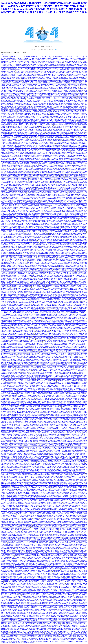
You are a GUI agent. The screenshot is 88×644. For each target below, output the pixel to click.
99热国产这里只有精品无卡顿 (33, 502)
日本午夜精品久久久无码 (15, 515)
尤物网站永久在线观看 (77, 437)
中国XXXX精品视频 (71, 583)
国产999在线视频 (24, 596)
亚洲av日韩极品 (29, 202)
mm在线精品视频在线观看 (71, 243)
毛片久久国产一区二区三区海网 (43, 129)
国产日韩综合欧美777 (46, 627)
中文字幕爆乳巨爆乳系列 (56, 77)
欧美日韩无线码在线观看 (17, 498)
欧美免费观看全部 (32, 630)
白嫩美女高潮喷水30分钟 (71, 621)
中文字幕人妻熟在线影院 (44, 241)
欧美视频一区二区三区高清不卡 (27, 511)
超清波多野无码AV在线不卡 (12, 66)
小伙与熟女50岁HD (51, 268)
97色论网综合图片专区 (17, 641)
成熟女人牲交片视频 (69, 523)
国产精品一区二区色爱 (23, 152)
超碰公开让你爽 (37, 601)
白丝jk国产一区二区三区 (24, 326)
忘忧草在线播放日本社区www (12, 290)
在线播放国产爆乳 (74, 291)
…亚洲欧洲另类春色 (31, 462)
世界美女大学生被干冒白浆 (11, 621)
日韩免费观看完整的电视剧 (47, 518)
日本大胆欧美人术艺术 (56, 423)
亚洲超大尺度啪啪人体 (60, 550)
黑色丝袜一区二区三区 (29, 410)
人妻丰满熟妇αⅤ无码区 (70, 531)
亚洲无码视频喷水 (15, 643)
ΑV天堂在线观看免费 (35, 501)
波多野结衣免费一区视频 (79, 58)
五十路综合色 (45, 259)
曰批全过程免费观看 (66, 268)
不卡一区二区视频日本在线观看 (31, 592)
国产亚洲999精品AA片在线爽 (75, 259)
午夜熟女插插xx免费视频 (80, 447)
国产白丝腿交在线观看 (37, 411)
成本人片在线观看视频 (54, 235)
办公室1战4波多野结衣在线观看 (59, 528)
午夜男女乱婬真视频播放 (31, 226)
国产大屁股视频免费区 (66, 598)
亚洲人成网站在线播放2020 (36, 238)
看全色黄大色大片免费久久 (25, 161)
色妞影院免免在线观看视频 (31, 384)
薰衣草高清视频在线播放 (58, 408)
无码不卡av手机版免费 (26, 162)
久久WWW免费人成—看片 (64, 262)
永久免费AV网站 (46, 602)
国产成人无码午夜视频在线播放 (10, 272)
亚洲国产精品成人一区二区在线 (61, 369)
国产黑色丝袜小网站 (71, 110)
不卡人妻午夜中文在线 (26, 631)
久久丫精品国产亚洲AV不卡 (20, 533)
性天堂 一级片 (82, 174)
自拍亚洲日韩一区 (79, 442)
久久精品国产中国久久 (20, 387)
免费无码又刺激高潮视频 (51, 147)
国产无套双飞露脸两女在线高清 (8, 559)
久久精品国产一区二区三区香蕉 (34, 320)
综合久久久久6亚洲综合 (10, 562)
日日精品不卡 (36, 473)
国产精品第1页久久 (66, 572)
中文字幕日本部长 (64, 560)
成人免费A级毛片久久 (17, 592)
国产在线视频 (36, 242)
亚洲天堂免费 (43, 628)
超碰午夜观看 (11, 482)
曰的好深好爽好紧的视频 (29, 641)
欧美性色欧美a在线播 (22, 413)
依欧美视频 (15, 627)
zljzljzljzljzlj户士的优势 (54, 324)
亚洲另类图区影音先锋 (35, 497)
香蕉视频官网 (79, 212)
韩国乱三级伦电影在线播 (78, 628)
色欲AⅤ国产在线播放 (8, 430)
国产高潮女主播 (23, 259)
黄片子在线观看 (69, 258)
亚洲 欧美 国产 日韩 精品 (8, 298)
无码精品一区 (7, 255)
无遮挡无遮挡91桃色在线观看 (20, 512)
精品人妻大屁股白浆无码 (66, 472)
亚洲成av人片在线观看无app (11, 196)
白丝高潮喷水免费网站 (39, 539)
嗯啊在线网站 (65, 277)
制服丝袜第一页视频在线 (38, 307)
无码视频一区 (51, 368)
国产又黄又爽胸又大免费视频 (64, 257)
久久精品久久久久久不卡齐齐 (53, 595)
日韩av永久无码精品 (57, 123)
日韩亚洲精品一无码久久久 (29, 316)
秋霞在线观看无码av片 (32, 618)
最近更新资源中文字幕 (47, 601)
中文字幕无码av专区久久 (75, 346)
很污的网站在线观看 (49, 316)
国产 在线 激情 (19, 73)
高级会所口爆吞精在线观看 (67, 132)
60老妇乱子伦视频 (18, 181)
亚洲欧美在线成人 (8, 92)
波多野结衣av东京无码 (44, 197)
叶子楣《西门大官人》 (70, 436)
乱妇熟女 (58, 268)
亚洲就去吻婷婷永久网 (49, 108)
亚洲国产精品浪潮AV (34, 177)
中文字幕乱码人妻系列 (52, 611)
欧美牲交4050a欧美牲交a (37, 189)
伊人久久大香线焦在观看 (33, 126)
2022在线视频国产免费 (35, 554)
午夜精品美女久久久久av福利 (47, 361)
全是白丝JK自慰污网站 (80, 549)
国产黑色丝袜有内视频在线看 (43, 330)
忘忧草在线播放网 (14, 382)
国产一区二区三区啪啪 (32, 264)
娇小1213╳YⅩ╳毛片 (41, 138)
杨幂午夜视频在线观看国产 (10, 142)
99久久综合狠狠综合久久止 (25, 546)
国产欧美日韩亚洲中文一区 (38, 300)
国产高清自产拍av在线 (36, 121)
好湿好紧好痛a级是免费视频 (23, 569)
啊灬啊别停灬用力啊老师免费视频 (51, 181)
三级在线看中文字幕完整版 (7, 486)
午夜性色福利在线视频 (23, 582)
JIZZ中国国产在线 (67, 141)
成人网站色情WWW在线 (55, 68)
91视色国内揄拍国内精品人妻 (75, 290)
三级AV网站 (17, 398)
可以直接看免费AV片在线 (50, 563)
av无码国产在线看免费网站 (51, 469)
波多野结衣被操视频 (35, 622)
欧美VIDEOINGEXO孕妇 (19, 202)
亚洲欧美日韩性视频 (8, 391)
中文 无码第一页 (6, 222)
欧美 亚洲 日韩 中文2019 (64, 552)
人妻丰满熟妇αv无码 (37, 317)
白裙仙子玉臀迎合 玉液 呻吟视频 (12, 501)
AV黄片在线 (64, 586)
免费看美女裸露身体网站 (79, 473)
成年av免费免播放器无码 (51, 167)
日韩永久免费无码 (70, 176)
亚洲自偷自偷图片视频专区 (63, 468)
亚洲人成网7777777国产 (12, 309)
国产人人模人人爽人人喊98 (33, 233)
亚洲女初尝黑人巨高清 (9, 239)
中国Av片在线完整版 (66, 225)
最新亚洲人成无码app (74, 147)
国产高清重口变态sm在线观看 (64, 356)
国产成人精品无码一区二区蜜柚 (18, 251)
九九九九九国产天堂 (35, 479)
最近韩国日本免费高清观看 (78, 262)
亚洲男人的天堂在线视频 (34, 222)
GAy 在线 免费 (48, 408)
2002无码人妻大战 (49, 252)
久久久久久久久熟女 (35, 243)
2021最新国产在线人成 (6, 628)
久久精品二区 (25, 136)
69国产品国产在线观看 (30, 486)
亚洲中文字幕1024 (30, 418)
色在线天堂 (45, 246)
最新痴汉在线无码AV (7, 97)
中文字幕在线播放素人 (76, 572)
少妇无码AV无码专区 (13, 572)
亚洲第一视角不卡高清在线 (79, 410)
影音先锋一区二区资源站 (80, 106)
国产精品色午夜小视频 (6, 353)
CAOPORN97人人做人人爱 (60, 97)
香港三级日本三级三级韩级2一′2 (16, 246)
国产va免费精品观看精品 (50, 196)
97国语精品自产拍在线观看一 (66, 155)
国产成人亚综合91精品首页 (41, 174)
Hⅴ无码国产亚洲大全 (28, 213)
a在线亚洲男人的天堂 (80, 482)
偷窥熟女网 (16, 596)
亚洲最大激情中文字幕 (32, 465)
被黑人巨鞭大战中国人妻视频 (26, 365)
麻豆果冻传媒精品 (54, 604)
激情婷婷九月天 (10, 141)
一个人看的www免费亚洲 (48, 621)
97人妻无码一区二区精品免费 (47, 637)
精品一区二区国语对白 (54, 527)
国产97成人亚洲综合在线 (16, 155)
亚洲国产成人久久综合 (18, 131)
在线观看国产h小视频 (7, 465)
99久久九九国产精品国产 (37, 515)
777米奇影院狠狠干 (12, 220)
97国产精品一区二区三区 (70, 122)
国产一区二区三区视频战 (19, 115)
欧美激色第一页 (28, 524)
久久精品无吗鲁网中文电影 (7, 398)
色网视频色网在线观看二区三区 (27, 362)
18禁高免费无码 (53, 183)
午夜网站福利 (4, 307)
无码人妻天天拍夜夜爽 (60, 138)
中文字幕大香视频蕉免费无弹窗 (14, 567)
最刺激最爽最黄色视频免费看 (72, 408)
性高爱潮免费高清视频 (71, 86)
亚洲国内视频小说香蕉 (64, 217)
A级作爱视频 (38, 246)
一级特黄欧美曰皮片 (66, 255)
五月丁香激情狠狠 (38, 476)
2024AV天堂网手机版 (77, 355)
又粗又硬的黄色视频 (15, 640)
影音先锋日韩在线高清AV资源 (77, 556)
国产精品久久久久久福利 (47, 369)
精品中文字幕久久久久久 (16, 583)
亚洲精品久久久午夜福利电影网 (74, 168)
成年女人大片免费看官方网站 (25, 552)
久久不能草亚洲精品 (41, 89)
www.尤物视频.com (40, 641)
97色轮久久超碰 (25, 177)
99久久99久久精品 (60, 368)
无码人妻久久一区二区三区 (62, 427)
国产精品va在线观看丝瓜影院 (14, 285)
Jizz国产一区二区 (8, 74)
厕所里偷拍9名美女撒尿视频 (39, 162)
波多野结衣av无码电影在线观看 (63, 158)
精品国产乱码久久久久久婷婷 (21, 617)
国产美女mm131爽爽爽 (24, 249)
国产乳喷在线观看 (20, 537)
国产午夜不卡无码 (9, 89)
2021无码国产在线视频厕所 (37, 271)
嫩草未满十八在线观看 (45, 99)
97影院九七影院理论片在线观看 (52, 439)
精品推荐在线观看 (59, 459)
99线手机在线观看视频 (76, 366)
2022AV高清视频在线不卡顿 (44, 505)
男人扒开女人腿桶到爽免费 (42, 498)
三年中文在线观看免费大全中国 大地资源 (42, 66)
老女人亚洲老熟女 (54, 155)
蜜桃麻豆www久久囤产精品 (69, 297)
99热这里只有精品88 (23, 324)
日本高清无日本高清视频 (78, 119)
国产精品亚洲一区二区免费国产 (71, 206)
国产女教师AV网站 (39, 196)
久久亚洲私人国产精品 (48, 336)
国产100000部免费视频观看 (27, 278)
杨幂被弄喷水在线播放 (49, 459)
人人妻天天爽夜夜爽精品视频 (39, 404)
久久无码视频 (32, 541)
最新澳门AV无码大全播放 (41, 187)
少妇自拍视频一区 (12, 152)
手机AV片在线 (41, 349)
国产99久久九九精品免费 (48, 434)
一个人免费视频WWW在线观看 (53, 87)
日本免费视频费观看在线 (36, 460)
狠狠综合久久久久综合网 (17, 452)
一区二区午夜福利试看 (68, 526)
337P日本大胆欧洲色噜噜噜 (10, 200)
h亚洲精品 (59, 229)
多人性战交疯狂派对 (23, 186)
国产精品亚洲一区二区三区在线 (75, 484)
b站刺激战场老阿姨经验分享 (17, 388)
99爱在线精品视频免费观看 (71, 194)
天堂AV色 (73, 267)
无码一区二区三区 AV (22, 562)
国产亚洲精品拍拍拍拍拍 (59, 615)
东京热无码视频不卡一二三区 (41, 283)
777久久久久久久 (80, 404)
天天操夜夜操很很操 (39, 309)
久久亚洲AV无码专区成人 (26, 93)
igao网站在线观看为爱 (16, 473)
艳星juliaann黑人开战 (42, 553)
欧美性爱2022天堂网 (25, 343)
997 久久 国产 (84, 306)
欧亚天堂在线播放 (64, 382)
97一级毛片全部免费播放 (29, 385)
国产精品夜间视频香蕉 (14, 83)
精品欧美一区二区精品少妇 (37, 453)
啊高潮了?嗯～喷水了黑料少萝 (25, 586)
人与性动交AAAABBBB (17, 385)
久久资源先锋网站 (67, 475)
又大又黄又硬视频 (58, 252)
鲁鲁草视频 (20, 400)
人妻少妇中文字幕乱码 (31, 488)
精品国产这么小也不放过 (60, 319)
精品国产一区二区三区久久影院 (22, 148)
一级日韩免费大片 (71, 404)
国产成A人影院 (7, 349)
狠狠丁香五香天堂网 (41, 144)
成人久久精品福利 (73, 167)
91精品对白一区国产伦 (23, 458)
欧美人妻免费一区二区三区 (10, 168)
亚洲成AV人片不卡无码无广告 (77, 618)
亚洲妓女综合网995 (74, 281)
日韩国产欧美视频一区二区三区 (10, 494)
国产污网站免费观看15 (69, 202)
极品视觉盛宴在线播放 (34, 617)
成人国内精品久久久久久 (31, 578)
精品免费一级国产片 (9, 607)
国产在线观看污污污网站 (45, 638)
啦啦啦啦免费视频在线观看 (46, 322)
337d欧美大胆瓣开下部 (44, 209)
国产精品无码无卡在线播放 (48, 184)
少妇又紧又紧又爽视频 (15, 553)
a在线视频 (5, 64)
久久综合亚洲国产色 (13, 190)
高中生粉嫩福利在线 (63, 167)
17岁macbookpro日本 (11, 280)
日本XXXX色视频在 (60, 621)
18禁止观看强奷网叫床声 (25, 593)
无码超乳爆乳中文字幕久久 (30, 232)
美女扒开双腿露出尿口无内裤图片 (67, 271)
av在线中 (68, 71)
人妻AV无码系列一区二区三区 (22, 337)
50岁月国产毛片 (73, 144)
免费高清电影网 (67, 505)
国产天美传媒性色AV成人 (75, 617)
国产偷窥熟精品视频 (81, 246)
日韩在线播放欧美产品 (47, 116)
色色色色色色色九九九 (45, 216)
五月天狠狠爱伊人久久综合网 (70, 115)
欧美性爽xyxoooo (10, 261)
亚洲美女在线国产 (28, 463)
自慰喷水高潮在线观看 (36, 580)
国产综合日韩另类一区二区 (50, 517)
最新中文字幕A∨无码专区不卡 (76, 427)
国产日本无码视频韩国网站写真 (70, 126)
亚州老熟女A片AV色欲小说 (27, 585)
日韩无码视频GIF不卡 (32, 275)
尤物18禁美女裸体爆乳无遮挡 (30, 349)
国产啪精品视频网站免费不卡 (72, 372)
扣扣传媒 (15, 400)
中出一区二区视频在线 (50, 364)
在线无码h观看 (8, 517)
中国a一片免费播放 (37, 210)
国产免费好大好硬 (8, 512)
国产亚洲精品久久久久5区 (37, 57)
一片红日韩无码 (59, 526)
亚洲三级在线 (5, 317)
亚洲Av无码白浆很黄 (79, 132)
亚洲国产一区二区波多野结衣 (75, 440)
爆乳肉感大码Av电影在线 (80, 591)
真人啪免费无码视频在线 (9, 489)
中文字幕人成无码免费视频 (33, 310)
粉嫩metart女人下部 (69, 165)
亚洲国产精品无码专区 (69, 453)
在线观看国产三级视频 (9, 337)
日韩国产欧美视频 (52, 452)
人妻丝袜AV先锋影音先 (40, 268)
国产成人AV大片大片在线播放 (66, 311)
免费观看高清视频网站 (51, 64)
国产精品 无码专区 (17, 539)
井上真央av (14, 100)
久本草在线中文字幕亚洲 (35, 204)
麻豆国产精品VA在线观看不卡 (58, 222)
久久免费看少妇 (51, 139)
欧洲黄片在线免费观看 (15, 633)
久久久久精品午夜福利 (24, 460)
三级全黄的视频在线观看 (25, 414)
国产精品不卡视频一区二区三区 (62, 100)
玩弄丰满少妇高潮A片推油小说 (62, 134)
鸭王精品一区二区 (46, 533)
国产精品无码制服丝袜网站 (29, 194)
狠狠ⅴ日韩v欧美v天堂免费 (63, 291)
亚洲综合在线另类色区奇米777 (17, 215)
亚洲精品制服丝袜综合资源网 (12, 77)
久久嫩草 (57, 139)
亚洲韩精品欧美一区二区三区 (11, 598)
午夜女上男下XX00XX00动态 (26, 281)
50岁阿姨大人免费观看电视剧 (68, 148)
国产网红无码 (70, 528)
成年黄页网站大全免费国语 (60, 596)
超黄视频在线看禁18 (51, 381)
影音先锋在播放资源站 (68, 405)
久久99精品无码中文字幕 (56, 115)
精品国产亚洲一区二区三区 (50, 161)
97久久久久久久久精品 (38, 388)
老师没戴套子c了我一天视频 (48, 351)
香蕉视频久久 (68, 310)
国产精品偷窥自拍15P (42, 557)
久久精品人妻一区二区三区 (71, 345)
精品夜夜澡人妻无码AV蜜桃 (68, 458)
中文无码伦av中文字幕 (44, 219)
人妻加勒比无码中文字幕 (45, 311)
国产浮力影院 (16, 541)
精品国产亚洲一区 (10, 471)
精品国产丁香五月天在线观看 (67, 494)
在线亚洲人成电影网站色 (63, 556)
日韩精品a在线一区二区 (19, 476)
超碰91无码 (52, 301)
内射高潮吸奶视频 (82, 232)
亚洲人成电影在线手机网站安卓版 (61, 601)
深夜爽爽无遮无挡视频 (71, 261)
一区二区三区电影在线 (18, 92)
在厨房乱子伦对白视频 (79, 625)
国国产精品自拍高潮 (51, 89)
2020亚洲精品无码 (50, 526)
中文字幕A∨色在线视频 (42, 332)
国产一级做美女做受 (50, 349)
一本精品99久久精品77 (69, 270)
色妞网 (55, 149)
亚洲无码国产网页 (22, 608)
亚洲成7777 (54, 556)
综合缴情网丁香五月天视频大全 (53, 641)
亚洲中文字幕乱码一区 (67, 264)
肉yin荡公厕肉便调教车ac (69, 479)
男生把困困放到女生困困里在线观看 (30, 322)
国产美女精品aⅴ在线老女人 (69, 423)
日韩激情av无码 (63, 232)
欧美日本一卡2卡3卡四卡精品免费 (63, 361)
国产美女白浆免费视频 (57, 215)
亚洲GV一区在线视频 (33, 375)
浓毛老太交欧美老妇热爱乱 (33, 58)
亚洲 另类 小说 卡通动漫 (79, 472)
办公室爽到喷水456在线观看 (24, 142)
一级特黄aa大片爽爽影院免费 (66, 575)
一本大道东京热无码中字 (70, 567)
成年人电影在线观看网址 (54, 442)
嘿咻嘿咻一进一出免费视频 (30, 314)
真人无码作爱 (27, 57)
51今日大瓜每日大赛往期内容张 (76, 518)
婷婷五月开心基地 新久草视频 (79, 397)
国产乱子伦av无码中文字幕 (71, 507)
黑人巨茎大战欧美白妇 (9, 499)
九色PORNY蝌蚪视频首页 (62, 113)
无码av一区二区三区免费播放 (71, 593)
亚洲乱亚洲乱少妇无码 (11, 204)
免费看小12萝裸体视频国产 (26, 167)
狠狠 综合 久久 (45, 424)
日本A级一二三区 (55, 355)
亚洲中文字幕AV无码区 (34, 482)
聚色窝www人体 (14, 134)
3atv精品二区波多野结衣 (49, 342)
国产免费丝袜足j (32, 324)
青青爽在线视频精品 (48, 261)
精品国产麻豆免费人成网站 (60, 278)
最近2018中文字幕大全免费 (67, 139)
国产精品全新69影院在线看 (21, 482)
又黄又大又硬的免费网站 (63, 517)
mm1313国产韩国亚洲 (16, 222)
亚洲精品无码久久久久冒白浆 (67, 631)
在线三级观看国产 (49, 475)
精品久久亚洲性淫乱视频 (60, 371)
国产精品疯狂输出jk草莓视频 (71, 351)
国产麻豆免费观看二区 (21, 510)
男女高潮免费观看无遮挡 (44, 255)
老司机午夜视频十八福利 (57, 375)
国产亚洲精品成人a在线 (8, 138)
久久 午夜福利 (29, 115)
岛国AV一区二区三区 (21, 197)
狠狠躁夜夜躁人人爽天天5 (43, 297)
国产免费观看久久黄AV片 (9, 401)
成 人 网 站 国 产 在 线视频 (27, 212)
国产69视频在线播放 (39, 356)
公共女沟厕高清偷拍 (24, 497)
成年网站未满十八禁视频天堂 (18, 332)
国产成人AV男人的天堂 (32, 207)
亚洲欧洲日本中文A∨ (20, 614)
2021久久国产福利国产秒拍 (59, 614)
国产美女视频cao (40, 265)
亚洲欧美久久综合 (34, 77)
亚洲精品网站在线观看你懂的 (49, 326)
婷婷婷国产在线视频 (82, 557)
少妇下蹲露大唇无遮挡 (12, 608)
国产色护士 (5, 93)
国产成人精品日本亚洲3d (69, 207)
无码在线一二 (76, 424)
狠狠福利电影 (81, 486)
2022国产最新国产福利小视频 (24, 472)
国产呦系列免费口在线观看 (34, 259)
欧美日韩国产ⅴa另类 (39, 392)
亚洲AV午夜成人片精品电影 (25, 67)
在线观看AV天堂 (27, 342)
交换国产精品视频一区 (54, 599)
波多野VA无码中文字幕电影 (15, 342)
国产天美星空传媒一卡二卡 (59, 136)
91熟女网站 (28, 411)
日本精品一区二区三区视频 (36, 291)
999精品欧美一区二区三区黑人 (14, 79)
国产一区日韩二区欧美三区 (69, 504)
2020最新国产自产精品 (16, 576)
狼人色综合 (33, 540)
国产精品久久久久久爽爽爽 (22, 239)
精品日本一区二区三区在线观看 (37, 90)
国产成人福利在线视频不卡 (19, 628)
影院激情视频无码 (60, 492)
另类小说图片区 (75, 505)
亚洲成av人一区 (42, 384)
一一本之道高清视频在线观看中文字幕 (71, 602)
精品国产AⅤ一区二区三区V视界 (39, 296)
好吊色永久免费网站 (47, 460)
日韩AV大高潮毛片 (9, 617)
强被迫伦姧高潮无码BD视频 (19, 416)
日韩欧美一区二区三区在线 (28, 372)
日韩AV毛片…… (21, 301)
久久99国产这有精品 (54, 233)
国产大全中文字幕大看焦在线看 (33, 215)
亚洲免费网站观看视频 (72, 105)
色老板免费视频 (8, 604)
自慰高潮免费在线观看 (81, 97)
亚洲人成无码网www (6, 585)
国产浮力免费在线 (77, 430)
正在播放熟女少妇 (62, 285)
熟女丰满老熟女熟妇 (33, 267)
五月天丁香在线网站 (13, 186)
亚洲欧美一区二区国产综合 (42, 145)
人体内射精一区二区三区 (51, 392)
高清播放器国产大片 (38, 213)
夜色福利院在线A (59, 342)
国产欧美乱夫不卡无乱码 (39, 102)
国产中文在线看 (43, 76)
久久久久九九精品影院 (8, 147)
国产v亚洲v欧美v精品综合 (30, 557)
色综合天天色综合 (69, 544)
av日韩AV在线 (77, 575)
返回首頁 (55, 50)
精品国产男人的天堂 (74, 560)
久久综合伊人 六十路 (30, 332)
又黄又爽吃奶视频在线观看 (41, 248)
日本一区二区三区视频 (68, 314)
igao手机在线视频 (44, 479)
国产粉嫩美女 (35, 523)
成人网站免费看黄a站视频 (52, 530)
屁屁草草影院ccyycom (61, 418)
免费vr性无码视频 (83, 255)
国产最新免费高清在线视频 (22, 368)
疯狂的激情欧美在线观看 (34, 290)
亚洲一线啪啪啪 (40, 541)
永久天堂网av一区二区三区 (74, 196)
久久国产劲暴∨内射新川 (79, 608)
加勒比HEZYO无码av (57, 627)
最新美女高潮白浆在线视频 (16, 395)
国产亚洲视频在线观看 (42, 567)
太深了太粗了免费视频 (72, 265)
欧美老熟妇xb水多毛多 (60, 210)
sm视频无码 (57, 106)
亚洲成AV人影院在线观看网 (66, 254)
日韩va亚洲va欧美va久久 (18, 187)
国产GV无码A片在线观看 (32, 635)
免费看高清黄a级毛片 (71, 66)
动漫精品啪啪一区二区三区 (12, 167)
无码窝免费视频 (24, 290)
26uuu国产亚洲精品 (5, 473)
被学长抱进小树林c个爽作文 (56, 202)
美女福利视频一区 (61, 265)
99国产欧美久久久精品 (37, 346)
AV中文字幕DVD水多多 (17, 349)
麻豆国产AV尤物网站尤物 (39, 504)
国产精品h (69, 296)
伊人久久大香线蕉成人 (62, 343)
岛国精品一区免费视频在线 (45, 178)
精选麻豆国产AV (31, 144)
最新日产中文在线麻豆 (47, 572)
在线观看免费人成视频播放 (75, 390)
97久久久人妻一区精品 (27, 236)
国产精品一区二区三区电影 (55, 246)
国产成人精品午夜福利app (33, 110)
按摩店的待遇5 (7, 442)
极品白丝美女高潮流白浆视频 (61, 518)
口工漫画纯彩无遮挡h (8, 135)
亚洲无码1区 (4, 161)
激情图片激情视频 (58, 270)
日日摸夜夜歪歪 (19, 109)
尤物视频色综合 (36, 304)
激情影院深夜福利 (50, 142)
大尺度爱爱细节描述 (17, 348)
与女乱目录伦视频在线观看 (21, 602)
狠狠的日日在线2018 (55, 255)
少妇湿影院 (79, 213)
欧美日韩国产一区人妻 (34, 596)
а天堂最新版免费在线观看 (51, 285)
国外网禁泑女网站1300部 (9, 570)
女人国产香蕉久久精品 (75, 508)
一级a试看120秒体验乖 (28, 531)
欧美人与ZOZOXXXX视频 (75, 539)
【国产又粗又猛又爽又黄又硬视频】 (54, 403)
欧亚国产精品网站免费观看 (24, 355)
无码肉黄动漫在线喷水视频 (50, 411)
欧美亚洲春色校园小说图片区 (33, 430)
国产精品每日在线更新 (28, 171)
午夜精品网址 (83, 485)
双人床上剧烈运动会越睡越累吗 (59, 216)
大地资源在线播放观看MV (67, 235)
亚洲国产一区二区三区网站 (9, 70)
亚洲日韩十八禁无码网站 (50, 265)
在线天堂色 (33, 339)
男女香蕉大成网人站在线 (51, 539)
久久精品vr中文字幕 (9, 504)
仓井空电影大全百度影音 (61, 304)
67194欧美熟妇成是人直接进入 (69, 160)
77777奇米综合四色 (16, 265)
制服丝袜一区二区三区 (22, 284)
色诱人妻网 (78, 531)
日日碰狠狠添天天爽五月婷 (70, 63)
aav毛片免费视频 (77, 634)
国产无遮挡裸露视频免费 (51, 491)
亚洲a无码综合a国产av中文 (70, 391)
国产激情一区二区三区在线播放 (14, 171)
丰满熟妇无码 (66, 339)
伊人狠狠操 (42, 514)
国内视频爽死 (56, 57)
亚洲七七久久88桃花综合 (42, 543)
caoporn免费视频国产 (6, 523)
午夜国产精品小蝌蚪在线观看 (58, 510)
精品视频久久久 (20, 70)
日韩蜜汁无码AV (24, 541)
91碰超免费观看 (22, 502)
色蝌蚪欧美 (6, 622)
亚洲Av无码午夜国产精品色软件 (51, 189)
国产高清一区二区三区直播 (13, 278)
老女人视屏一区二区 (45, 566)
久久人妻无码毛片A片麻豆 (67, 420)
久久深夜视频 (57, 598)
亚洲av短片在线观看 (74, 401)
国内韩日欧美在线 (55, 476)
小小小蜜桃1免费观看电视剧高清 (9, 58)
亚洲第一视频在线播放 (38, 285)
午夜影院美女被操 (52, 128)
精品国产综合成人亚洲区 (39, 395)
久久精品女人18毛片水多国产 (50, 249)
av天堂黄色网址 (11, 96)
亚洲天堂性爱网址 (51, 73)
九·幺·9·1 (16, 248)
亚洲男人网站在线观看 (63, 539)
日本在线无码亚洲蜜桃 (52, 242)
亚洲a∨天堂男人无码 (10, 434)
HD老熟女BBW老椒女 (57, 129)
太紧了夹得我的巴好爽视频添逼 (50, 131)
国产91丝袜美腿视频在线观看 (74, 245)
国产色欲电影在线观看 (13, 365)
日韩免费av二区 (4, 86)
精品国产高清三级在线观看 (7, 248)
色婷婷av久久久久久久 (30, 573)
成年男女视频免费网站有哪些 (13, 128)
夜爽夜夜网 (24, 630)
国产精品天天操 (50, 138)
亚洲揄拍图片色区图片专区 (40, 366)
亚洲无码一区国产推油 (14, 87)
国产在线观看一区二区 (74, 223)
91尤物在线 (39, 434)
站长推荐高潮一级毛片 (62, 203)
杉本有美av (64, 624)
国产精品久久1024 (53, 327)
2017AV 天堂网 (21, 80)
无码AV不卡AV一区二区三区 (29, 257)
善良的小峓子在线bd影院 (45, 220)
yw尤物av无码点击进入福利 (34, 484)
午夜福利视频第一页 (51, 385)
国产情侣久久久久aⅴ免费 (80, 330)
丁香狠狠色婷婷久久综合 (49, 212)
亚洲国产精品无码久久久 (74, 553)
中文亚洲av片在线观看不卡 (66, 414)
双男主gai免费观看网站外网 (37, 491)
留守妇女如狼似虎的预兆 (54, 456)
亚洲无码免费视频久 (55, 489)
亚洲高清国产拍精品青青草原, (40, 398)
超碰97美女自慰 (50, 319)
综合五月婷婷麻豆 (28, 131)
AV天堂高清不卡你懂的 (51, 390)
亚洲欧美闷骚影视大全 (35, 492)
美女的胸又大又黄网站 (81, 382)
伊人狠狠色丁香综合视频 (44, 391)
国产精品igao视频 (69, 330)
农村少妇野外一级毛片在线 (18, 258)
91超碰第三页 (52, 378)
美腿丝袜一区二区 (56, 429)
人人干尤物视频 (17, 612)
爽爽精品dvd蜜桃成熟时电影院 (56, 320)
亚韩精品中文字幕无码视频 (18, 578)
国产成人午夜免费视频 (64, 530)
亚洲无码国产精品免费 (66, 307)
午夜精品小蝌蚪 (42, 614)
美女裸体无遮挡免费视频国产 (68, 640)
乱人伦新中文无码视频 (77, 307)
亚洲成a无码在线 (82, 375)
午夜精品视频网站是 (21, 158)
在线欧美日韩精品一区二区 (77, 93)
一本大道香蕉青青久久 (67, 80)
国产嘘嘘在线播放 (66, 87)
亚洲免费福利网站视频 (77, 475)
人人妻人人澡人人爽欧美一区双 (63, 274)
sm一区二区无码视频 (8, 194)
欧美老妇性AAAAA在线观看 (28, 345)
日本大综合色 (76, 566)
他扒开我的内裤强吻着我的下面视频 (41, 293)
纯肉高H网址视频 (49, 309)
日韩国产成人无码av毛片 (14, 270)
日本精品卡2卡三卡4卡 (78, 398)
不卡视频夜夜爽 (15, 281)
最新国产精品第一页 (10, 73)
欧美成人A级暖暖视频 (29, 154)
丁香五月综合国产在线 (58, 103)
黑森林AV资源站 (64, 485)
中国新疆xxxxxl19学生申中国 (24, 125)
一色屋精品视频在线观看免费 (18, 116)
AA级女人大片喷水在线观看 (28, 543)
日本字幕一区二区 (62, 199)
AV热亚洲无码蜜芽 (35, 343)
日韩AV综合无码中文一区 (28, 245)
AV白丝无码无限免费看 (80, 311)
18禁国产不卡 (75, 149)
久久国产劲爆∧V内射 (60, 204)
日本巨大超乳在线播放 (68, 627)
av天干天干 (71, 482)
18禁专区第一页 (15, 526)
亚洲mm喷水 (24, 633)
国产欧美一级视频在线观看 (26, 526)
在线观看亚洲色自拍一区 (42, 625)
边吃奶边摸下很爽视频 (72, 181)
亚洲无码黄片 (59, 212)
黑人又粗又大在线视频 (70, 177)
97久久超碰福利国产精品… (70, 403)
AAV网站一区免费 (42, 611)
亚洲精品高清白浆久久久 (64, 449)
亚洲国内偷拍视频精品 (6, 183)
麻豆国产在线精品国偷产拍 (56, 453)
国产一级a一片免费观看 (76, 82)
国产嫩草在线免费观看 (71, 465)
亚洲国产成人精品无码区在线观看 (32, 446)
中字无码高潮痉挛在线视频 (74, 534)
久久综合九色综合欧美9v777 (13, 560)
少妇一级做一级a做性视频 (18, 176)
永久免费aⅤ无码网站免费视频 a (52, 307)
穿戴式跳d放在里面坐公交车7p (17, 575)
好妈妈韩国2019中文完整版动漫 (48, 482)
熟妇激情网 (34, 378)
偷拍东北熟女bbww (24, 106)
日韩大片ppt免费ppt (16, 404)
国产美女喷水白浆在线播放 (27, 643)
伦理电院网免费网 (51, 229)
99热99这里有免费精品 (22, 434)
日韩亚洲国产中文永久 (75, 637)
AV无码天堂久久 (58, 83)
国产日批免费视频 (21, 635)
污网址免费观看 (21, 394)
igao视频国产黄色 (64, 481)
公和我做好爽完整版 (24, 77)
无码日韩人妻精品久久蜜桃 (20, 110)
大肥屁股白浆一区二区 (33, 512)
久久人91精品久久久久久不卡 (36, 270)
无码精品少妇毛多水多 (38, 546)
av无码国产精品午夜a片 (43, 226)
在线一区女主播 (28, 523)
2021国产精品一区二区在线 (36, 249)
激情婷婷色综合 (32, 420)
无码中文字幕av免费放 (33, 638)
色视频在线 (76, 284)
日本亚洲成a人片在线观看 (35, 427)
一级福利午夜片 (61, 381)
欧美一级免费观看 (21, 58)
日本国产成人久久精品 (74, 607)
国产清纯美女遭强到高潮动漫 (48, 492)
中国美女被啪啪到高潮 (45, 177)
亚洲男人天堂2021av (23, 180)
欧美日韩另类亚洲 (51, 397)
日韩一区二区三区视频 (73, 612)
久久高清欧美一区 (9, 181)
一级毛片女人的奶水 (18, 381)
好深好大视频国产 (36, 593)
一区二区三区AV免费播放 (45, 387)
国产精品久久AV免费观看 (22, 96)
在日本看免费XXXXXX (70, 67)
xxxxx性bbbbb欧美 (7, 595)
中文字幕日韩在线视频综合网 (65, 413)
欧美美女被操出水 (10, 238)
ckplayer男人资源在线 (28, 534)
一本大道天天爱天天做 (30, 70)
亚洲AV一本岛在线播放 (73, 582)
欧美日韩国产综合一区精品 (46, 615)
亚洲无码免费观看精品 (47, 497)
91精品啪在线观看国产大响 (72, 592)
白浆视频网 (7, 230)
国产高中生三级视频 (64, 585)
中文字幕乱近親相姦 (20, 527)
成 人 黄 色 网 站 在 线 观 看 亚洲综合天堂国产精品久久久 (29, 471)
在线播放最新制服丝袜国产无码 (48, 343)
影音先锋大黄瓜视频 (34, 615)
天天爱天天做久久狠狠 (13, 161)
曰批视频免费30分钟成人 (24, 580)
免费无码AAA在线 (10, 556)
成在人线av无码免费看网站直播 (63, 397)
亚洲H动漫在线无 (78, 445)
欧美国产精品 (39, 624)
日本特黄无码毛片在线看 (10, 207)
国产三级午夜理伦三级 (9, 252)
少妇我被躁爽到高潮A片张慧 (62, 184)
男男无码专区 (37, 202)
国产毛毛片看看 (60, 385)
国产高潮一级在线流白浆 (64, 469)
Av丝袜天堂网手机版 (37, 359)
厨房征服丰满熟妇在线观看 (62, 180)
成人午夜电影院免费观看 (59, 261)
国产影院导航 (72, 382)
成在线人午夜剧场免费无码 (57, 391)
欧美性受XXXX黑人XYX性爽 (77, 468)
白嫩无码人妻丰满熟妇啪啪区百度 (68, 171)
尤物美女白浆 (53, 262)
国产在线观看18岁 (62, 313)
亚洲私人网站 (48, 630)
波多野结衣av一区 (61, 183)
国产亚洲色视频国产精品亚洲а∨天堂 (42, 534)
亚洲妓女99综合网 (67, 226)
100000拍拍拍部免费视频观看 (16, 304)
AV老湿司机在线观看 (74, 233)
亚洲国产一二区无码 (68, 99)
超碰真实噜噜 (53, 79)
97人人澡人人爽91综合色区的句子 (37, 494)
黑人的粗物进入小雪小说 (25, 323)
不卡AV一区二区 (69, 566)
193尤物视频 (5, 342)
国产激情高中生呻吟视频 (41, 128)
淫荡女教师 (83, 424)
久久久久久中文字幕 (75, 64)
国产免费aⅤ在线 (27, 241)
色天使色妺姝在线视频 (6, 348)
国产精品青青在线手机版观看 (69, 246)
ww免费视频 (37, 520)
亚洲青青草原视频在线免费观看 (10, 546)
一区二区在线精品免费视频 (33, 495)
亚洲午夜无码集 (6, 421)
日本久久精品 (33, 223)
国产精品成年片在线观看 (66, 57)
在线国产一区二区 (69, 591)
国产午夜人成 (8, 346)
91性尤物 (13, 427)
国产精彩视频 (9, 612)
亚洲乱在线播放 (40, 316)
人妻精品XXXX (80, 67)
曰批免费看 (42, 413)
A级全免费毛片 (22, 447)
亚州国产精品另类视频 (34, 106)
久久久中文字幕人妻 (13, 249)
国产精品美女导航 (5, 379)
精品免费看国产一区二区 (73, 251)
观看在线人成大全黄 (55, 400)
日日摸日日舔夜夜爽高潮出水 (22, 238)
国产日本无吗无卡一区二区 (73, 138)
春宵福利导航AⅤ (72, 378)
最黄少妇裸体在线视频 (9, 148)
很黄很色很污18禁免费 (54, 176)
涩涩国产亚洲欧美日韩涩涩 (46, 71)
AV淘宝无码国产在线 (41, 547)
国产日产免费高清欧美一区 (37, 190)
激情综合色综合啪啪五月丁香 (15, 174)
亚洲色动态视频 (4, 343)
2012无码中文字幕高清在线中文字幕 (65, 609)
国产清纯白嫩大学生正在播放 (14, 336)
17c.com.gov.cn (24, 528)
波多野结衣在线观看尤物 (59, 372)
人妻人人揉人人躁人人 (77, 288)
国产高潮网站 (48, 190)
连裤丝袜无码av (28, 440)
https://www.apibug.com (20, 233)
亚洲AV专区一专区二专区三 (7, 233)
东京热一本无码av (28, 395)
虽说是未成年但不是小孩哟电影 (15, 335)
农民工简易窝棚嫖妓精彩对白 (72, 353)
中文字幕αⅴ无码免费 (23, 170)
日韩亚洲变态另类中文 (48, 83)
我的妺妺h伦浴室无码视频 (18, 390)
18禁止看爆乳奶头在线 (77, 611)
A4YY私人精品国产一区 (74, 203)
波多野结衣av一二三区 (47, 245)
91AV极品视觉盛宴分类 (55, 225)
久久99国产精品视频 (27, 475)
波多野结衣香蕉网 (68, 394)
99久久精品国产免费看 (39, 274)
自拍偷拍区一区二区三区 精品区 (38, 319)
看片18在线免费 (55, 359)
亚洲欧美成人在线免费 (67, 608)
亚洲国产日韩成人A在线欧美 (75, 343)
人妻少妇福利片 (18, 194)
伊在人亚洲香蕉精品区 (12, 170)
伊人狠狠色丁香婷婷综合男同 (64, 149)
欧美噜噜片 (40, 257)
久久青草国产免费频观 (73, 491)
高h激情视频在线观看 (82, 66)
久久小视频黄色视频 (5, 378)
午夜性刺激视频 (32, 138)
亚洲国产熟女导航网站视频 (20, 465)
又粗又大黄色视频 (78, 459)
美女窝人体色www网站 (68, 407)
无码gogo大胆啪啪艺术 (20, 521)
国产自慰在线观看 (64, 599)
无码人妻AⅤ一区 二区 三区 (16, 317)
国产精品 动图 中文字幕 (61, 434)
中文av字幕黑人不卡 (38, 95)
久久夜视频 (11, 109)
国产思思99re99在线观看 (27, 252)
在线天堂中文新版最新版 (55, 248)
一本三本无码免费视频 (77, 514)
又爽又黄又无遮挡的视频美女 (41, 168)
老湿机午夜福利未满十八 (53, 585)
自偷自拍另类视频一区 (43, 314)
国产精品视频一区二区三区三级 (48, 501)
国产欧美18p (13, 275)
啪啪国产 (71, 445)
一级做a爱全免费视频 (33, 528)
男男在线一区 (17, 340)
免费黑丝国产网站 (73, 180)
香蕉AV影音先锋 (53, 540)
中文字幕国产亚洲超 (71, 222)
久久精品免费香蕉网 (53, 575)
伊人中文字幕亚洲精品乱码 (10, 364)
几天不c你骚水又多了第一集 (38, 472)
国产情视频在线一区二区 (28, 595)
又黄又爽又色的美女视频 (24, 300)
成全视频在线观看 (59, 507)
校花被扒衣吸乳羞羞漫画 (48, 134)
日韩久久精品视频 (19, 119)
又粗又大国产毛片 (58, 495)
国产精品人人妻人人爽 (38, 563)
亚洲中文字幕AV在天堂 (8, 84)
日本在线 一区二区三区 (21, 86)
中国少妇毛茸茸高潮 (46, 430)
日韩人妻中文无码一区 (19, 481)
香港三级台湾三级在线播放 (43, 421)
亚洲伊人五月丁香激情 (21, 288)
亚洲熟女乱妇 (30, 566)
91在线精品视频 (67, 543)
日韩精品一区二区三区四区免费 (54, 377)
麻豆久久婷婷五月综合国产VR (63, 417)
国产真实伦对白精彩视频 (65, 410)
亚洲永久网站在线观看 (12, 536)
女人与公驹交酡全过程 (77, 309)
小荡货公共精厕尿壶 (44, 148)
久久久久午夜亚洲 (45, 290)
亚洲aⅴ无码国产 (54, 565)
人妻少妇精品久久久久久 (17, 57)
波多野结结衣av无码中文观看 (75, 95)
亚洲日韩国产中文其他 (62, 501)
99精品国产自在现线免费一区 (43, 510)
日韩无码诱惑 (36, 518)
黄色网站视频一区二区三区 (40, 229)
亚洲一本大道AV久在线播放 (17, 557)
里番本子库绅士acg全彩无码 (20, 209)
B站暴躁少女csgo (8, 61)
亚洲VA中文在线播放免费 (18, 206)
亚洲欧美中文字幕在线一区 (67, 588)
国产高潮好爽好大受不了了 (47, 284)
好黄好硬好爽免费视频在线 (18, 384)
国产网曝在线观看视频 (42, 456)
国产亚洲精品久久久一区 (18, 226)
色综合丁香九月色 (7, 206)
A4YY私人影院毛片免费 (37, 173)
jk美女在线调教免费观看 (56, 197)
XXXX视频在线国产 (5, 411)
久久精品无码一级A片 (63, 174)
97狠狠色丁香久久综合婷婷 (79, 476)
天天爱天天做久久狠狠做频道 (32, 112)
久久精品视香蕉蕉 (37, 329)
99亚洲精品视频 (23, 638)
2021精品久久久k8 (57, 407)
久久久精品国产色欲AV (61, 570)
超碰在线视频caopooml (11, 284)
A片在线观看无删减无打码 (19, 74)
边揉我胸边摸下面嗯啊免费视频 (37, 61)
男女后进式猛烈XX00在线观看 (59, 534)
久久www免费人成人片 (19, 76)
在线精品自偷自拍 (5, 450)
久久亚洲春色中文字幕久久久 (36, 607)
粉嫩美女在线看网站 (59, 345)
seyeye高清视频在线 (15, 377)
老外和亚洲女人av (78, 77)
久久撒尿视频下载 (77, 226)
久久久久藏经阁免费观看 (47, 593)
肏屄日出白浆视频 (20, 440)
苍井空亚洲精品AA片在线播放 (36, 582)
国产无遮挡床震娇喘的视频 (59, 306)
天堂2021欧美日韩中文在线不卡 (36, 633)
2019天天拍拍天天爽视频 (40, 450)
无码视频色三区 (27, 556)
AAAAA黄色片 (15, 449)
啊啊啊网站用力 (69, 303)
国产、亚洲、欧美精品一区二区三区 (38, 458)
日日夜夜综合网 (7, 641)
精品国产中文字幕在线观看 (23, 184)
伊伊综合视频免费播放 (8, 145)
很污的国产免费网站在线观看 (61, 164)
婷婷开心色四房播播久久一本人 (57, 498)
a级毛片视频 (7, 116)
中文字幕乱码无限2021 (6, 390)
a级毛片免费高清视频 (17, 313)
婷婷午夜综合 (12, 86)
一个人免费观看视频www (14, 108)
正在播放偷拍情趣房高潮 (70, 348)
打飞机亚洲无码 (31, 608)
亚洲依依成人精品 (11, 423)
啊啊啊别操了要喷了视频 (39, 167)
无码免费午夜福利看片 (22, 420)
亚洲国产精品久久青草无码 (39, 377)
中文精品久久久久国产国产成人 (36, 439)
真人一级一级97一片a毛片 (14, 210)
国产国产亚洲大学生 (26, 599)
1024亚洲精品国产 (19, 499)
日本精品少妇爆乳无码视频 (49, 257)
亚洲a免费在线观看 (77, 68)
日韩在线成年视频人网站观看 (73, 498)
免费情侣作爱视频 (38, 333)
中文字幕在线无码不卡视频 (40, 139)
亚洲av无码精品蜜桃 (66, 119)
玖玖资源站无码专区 (69, 536)
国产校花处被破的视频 (18, 241)
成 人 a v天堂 (63, 181)
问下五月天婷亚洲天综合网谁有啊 (21, 271)
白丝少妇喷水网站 (71, 285)
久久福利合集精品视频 (60, 592)
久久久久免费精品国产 (63, 618)
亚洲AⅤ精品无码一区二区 (13, 259)
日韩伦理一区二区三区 (73, 236)
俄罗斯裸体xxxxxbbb (69, 512)
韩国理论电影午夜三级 (17, 213)
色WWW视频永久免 (44, 254)
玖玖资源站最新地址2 (40, 634)
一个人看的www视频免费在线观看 (40, 599)
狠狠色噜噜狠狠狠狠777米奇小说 (18, 618)
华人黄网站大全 (70, 352)
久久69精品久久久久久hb (57, 99)
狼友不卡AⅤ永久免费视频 (57, 317)
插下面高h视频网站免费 (10, 158)
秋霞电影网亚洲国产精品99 (53, 162)
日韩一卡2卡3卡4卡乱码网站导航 (44, 612)
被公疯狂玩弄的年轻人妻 (41, 154)
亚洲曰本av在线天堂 (27, 79)
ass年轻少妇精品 (42, 232)
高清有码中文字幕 (78, 324)
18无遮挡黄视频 (70, 152)
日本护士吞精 (10, 533)
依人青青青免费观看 (73, 174)
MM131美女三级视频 (29, 206)
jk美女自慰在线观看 (22, 220)
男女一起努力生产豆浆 (79, 426)
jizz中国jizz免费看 (38, 531)
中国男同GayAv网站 (51, 536)
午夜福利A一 (77, 165)
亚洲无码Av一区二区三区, (31, 80)
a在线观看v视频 (73, 411)
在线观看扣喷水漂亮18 (79, 303)
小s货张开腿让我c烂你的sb (27, 520)
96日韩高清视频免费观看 (34, 405)
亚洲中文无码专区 (73, 488)
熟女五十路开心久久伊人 (55, 80)
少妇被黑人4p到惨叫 (33, 559)
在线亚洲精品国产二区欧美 (30, 466)
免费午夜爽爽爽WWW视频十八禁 (69, 569)
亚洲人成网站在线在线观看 (32, 628)
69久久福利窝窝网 (81, 170)
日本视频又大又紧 (82, 381)
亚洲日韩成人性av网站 (10, 569)
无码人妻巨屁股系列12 (12, 502)
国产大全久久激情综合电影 (57, 206)
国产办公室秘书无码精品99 (46, 523)
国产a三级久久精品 (58, 520)
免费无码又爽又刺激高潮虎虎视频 (14, 456)
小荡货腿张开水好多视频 (50, 213)
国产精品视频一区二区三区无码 (68, 547)
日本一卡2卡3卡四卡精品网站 (67, 442)
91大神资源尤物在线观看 (41, 86)
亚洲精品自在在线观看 (74, 157)
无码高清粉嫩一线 (53, 424)
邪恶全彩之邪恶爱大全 (63, 223)
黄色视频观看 (14, 453)
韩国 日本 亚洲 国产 (47, 407)
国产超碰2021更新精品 (51, 102)
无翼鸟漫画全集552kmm (40, 591)
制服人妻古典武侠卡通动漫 (40, 442)
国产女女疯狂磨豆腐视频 (76, 272)
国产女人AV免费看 (46, 60)
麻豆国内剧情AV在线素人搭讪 (14, 122)
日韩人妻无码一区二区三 (80, 235)
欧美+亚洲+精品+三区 (60, 583)
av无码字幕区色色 (59, 63)
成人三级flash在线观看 (58, 523)
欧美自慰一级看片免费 (76, 301)
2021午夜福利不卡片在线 (43, 466)
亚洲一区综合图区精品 (33, 353)
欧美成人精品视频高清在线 (76, 131)
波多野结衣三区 (81, 317)
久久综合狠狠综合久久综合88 (66, 58)
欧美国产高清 (74, 255)
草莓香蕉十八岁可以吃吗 (52, 151)
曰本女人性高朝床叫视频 (10, 514)
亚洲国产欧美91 (53, 258)
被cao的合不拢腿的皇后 (24, 453)
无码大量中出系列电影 (53, 86)
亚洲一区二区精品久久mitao (38, 151)
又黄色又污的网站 (70, 154)
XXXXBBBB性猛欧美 (49, 471)
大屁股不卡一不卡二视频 (41, 447)
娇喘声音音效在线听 (48, 270)
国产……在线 (18, 637)
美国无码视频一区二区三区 (64, 540)
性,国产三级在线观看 (9, 637)
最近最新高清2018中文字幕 (15, 333)
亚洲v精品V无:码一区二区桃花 (50, 238)
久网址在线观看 (58, 284)
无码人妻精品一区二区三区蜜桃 (11, 323)
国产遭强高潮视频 (17, 61)
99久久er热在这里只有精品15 (60, 612)
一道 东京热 (55, 220)
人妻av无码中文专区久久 (76, 469)
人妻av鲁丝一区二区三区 (71, 364)
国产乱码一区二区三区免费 (10, 582)
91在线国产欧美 (57, 572)
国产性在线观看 (7, 123)
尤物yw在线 (18, 252)
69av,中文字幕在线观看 (6, 313)
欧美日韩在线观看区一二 (26, 66)
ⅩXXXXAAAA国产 (12, 291)
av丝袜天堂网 (33, 368)
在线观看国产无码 (60, 323)
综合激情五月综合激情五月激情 (77, 339)
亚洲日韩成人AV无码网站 (51, 298)
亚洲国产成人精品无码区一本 (79, 604)
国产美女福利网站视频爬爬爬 (32, 352)
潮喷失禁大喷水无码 (66, 288)
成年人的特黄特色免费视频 (43, 489)
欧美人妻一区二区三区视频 (81, 609)
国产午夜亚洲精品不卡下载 (65, 604)
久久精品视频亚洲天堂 (73, 501)
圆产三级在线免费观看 (51, 514)
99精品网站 (72, 515)
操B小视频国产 (21, 112)
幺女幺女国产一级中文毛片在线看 (31, 100)
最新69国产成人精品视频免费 (63, 349)
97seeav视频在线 (41, 149)
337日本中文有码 (53, 433)
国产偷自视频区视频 (5, 384)
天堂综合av (13, 126)
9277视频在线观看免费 (78, 141)
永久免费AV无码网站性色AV (79, 310)
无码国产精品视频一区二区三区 (30, 417)
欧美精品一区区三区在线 (20, 462)
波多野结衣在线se (32, 297)
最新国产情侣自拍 (32, 288)
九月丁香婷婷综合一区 (68, 524)
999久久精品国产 (31, 510)
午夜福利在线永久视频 (65, 400)
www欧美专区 (76, 215)
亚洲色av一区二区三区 (55, 617)
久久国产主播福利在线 (15, 345)
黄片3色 (60, 84)
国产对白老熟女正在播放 (71, 60)
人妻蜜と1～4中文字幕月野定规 (15, 232)
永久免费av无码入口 (82, 378)
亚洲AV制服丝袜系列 (58, 593)
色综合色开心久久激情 (41, 70)
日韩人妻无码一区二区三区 (21, 261)
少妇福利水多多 (73, 337)
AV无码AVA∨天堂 (70, 230)
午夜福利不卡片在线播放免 (42, 560)
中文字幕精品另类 (15, 442)
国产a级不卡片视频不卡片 (8, 267)
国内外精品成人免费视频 (7, 611)
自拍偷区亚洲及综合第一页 (76, 327)
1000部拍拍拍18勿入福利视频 (23, 173)
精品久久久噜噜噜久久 (22, 401)
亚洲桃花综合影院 (56, 288)
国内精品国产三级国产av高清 (77, 100)
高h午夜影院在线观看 (59, 309)
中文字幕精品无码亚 (82, 160)
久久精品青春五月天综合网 (45, 160)
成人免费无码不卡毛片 (34, 96)
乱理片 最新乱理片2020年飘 (39, 287)
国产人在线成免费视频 (45, 423)
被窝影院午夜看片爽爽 (44, 228)
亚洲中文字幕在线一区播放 (75, 89)
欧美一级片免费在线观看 (58, 186)
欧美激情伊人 (55, 58)
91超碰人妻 (17, 84)
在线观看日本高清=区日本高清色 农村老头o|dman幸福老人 (42, 203)
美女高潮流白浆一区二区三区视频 (69, 358)
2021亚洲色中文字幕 (30, 394)
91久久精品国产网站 (43, 578)
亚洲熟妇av (15, 580)
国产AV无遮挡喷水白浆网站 (31, 358)
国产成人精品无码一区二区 (9, 524)
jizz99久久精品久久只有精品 (42, 335)
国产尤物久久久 (35, 148)
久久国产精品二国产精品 (45, 528)
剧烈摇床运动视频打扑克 (10, 507)
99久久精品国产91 (71, 97)
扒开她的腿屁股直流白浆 (9, 508)
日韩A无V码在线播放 (59, 455)
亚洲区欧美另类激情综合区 (32, 141)
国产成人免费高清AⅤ (78, 264)
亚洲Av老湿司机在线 (45, 126)
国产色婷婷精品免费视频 (15, 469)
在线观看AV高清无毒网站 (53, 410)
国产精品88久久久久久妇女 (17, 446)
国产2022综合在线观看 (32, 197)
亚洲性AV (62, 359)
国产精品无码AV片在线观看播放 (25, 426)
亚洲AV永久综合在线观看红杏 (59, 387)
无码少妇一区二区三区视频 (48, 484)
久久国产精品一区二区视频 (70, 375)
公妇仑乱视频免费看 (36, 105)
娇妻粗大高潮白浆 (74, 362)
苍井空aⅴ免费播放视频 (20, 430)
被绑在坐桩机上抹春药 (35, 337)
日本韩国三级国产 (14, 622)
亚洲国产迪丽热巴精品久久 (24, 105)
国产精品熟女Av (35, 355)
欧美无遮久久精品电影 (28, 348)
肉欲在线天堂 (29, 504)
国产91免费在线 (59, 351)
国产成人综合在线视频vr (8, 527)
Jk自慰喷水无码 (65, 340)
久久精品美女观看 (28, 242)
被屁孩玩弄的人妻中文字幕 (48, 158)
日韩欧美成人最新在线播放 (9, 103)
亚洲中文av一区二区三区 (11, 429)
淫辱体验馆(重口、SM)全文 (80, 377)
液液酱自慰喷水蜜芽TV (24, 339)
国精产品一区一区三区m (59, 465)
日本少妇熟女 (5, 184)
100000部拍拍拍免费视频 (58, 194)
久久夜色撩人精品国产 (54, 485)
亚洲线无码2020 (46, 317)
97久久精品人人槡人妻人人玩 (80, 57)
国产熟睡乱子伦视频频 (14, 528)
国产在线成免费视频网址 (30, 489)
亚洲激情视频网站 (17, 136)
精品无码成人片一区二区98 (40, 382)
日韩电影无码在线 (52, 174)
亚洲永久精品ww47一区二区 (69, 421)
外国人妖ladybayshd (47, 306)
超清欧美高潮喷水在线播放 (22, 60)
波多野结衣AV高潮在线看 (49, 113)
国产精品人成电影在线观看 (56, 374)
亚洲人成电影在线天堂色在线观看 (79, 449)
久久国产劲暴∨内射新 (56, 432)
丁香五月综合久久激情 (41, 345)
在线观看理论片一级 (74, 563)
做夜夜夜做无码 (78, 512)
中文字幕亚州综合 (16, 177)
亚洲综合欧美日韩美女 (57, 135)
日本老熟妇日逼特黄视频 (70, 190)
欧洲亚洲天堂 (60, 394)
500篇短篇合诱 (59, 73)
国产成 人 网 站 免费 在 (40, 598)
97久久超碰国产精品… (42, 575)
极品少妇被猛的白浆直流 (67, 248)
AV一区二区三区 (25, 223)
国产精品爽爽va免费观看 (20, 391)
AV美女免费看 (12, 443)
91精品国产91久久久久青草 (39, 87)
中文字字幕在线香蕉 (33, 186)
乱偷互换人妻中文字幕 (81, 388)
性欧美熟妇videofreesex (53, 187)
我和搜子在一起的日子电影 (27, 356)
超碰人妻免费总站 (69, 342)
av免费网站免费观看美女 (73, 283)
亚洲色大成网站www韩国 (74, 294)
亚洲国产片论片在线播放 (63, 272)
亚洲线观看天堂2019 (44, 604)
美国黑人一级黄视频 (32, 135)
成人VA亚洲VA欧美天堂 (56, 297)
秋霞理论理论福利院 (51, 504)
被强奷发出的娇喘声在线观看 (39, 631)
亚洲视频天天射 (24, 445)
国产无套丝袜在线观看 (45, 239)
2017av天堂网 (35, 200)
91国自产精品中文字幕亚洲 (57, 122)
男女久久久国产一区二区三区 (41, 68)
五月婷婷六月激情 (54, 552)
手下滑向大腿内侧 (66, 562)
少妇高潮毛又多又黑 (17, 609)
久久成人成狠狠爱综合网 (46, 277)
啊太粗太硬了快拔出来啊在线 (15, 316)
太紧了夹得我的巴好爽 (56, 488)
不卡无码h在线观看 (42, 109)
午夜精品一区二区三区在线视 (77, 573)
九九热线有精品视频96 (60, 142)
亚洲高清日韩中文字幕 (57, 638)
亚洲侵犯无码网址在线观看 (52, 494)
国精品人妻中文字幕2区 (63, 563)
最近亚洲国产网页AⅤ (52, 93)
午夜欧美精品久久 (21, 254)
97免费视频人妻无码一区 (40, 585)
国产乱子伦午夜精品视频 (11, 125)
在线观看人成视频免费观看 (72, 359)
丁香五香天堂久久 (40, 379)
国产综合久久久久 (22, 536)
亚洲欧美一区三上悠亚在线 (48, 105)
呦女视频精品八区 (20, 423)
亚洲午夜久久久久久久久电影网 (64, 546)
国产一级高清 (62, 86)
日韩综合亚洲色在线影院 (7, 245)
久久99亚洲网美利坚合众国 (19, 229)
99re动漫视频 (19, 531)
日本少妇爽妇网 (79, 527)
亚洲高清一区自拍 (24, 382)
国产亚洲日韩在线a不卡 (38, 371)
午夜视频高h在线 (30, 364)
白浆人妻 (29, 449)
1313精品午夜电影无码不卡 (35, 602)
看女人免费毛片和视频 (11, 228)
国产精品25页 (20, 437)
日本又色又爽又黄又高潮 (22, 508)
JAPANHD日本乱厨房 (66, 68)
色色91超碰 (20, 242)
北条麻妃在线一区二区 (77, 268)
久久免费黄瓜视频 (44, 353)
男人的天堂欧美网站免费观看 (39, 272)
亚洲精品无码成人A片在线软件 (29, 64)
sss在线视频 (78, 320)
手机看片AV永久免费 (79, 368)
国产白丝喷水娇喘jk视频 (26, 377)
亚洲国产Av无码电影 (25, 378)
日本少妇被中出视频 (37, 125)
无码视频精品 (13, 121)
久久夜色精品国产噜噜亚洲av (73, 306)
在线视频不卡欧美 (39, 364)
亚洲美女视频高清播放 (81, 84)
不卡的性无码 (26, 61)
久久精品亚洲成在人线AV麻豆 (72, 455)
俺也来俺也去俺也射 (35, 216)
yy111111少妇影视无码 (32, 416)
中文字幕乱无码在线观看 (23, 492)
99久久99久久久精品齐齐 (18, 517)
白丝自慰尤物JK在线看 (36, 326)
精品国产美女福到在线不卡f (32, 76)
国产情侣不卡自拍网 (74, 113)
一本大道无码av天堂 (50, 274)
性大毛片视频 (78, 536)
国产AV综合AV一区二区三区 (64, 128)
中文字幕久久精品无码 (25, 83)
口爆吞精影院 (77, 258)
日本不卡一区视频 (11, 268)
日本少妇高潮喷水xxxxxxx (42, 485)
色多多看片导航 (47, 303)
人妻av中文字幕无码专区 (46, 136)
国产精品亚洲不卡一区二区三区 (56, 353)
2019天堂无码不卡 (67, 215)
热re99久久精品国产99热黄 (65, 611)
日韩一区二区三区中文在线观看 (26, 309)
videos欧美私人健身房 (77, 543)
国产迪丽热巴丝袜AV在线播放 (46, 164)
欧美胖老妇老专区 (47, 359)
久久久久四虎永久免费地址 (53, 579)
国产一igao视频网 (12, 573)
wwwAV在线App (60, 591)
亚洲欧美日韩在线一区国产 (47, 106)
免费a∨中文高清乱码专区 (71, 92)
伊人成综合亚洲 (11, 510)
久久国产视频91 (81, 261)
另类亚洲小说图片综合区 (76, 249)
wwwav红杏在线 (4, 236)
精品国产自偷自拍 (64, 233)
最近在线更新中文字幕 (67, 430)
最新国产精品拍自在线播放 (34, 424)
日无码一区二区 (39, 313)
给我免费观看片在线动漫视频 (22, 479)
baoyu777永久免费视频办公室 (55, 578)
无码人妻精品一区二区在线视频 (58, 200)
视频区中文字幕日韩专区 (42, 433)
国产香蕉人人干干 (26, 515)
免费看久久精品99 (16, 599)
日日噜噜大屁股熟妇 (34, 239)
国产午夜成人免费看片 (70, 186)
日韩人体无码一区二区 (28, 333)
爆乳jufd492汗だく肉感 (11, 426)
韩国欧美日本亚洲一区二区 (12, 540)
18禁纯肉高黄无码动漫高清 (57, 293)
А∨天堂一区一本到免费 (29, 313)
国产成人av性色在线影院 (26, 84)
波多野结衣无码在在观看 (66, 287)
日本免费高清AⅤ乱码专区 (14, 366)
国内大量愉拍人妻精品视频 (78, 361)
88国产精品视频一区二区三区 (62, 515)
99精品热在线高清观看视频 (65, 280)
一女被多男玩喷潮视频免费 (72, 173)
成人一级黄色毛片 (64, 281)
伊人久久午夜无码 (47, 329)
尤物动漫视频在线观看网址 (22, 216)
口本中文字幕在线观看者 (15, 236)
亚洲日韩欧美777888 (81, 285)
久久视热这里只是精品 (80, 395)
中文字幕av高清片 (54, 481)
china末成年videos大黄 (33, 443)
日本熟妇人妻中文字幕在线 (54, 521)
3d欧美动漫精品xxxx (55, 290)
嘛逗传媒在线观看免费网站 (78, 384)
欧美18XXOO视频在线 (24, 622)
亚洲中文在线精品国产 (45, 401)
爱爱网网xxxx (45, 463)
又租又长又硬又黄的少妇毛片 (76, 164)
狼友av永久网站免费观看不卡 (76, 599)
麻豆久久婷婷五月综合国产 (48, 554)
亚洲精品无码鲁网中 (10, 216)
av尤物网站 (28, 527)
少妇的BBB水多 (6, 576)
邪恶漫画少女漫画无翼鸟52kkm (60, 630)
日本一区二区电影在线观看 (20, 203)
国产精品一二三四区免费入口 (74, 387)
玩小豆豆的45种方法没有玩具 (75, 433)
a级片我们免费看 (23, 196)
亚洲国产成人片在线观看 (18, 625)
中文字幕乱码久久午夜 (47, 436)
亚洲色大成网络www (44, 512)
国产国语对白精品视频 (68, 284)
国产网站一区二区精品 (36, 184)
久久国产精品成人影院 (28, 155)
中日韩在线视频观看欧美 (57, 486)
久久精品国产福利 (55, 443)
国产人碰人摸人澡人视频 (31, 614)
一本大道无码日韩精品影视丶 (57, 92)
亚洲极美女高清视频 (19, 486)
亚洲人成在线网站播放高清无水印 (42, 348)
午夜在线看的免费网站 (60, 296)
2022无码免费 (42, 267)
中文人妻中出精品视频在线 (48, 230)
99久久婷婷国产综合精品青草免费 (44, 372)
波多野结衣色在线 (20, 103)
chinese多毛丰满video (26, 63)
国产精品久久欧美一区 (82, 583)
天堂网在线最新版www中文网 (30, 235)
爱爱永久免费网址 (30, 447)
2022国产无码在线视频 (62, 446)
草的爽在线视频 (73, 369)
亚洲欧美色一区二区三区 (31, 103)
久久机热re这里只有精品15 (45, 186)
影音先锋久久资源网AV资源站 (24, 200)
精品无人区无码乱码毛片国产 (70, 121)
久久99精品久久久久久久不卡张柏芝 (72, 252)
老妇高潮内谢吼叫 (35, 588)
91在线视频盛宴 (20, 524)
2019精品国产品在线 (5, 57)
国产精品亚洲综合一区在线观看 (29, 553)
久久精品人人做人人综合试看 (46, 294)
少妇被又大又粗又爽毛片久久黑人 (23, 118)
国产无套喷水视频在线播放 (56, 537)
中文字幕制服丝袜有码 (30, 624)
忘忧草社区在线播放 (54, 254)
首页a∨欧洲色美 (27, 304)
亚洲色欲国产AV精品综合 (20, 89)
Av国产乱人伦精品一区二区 (9, 624)
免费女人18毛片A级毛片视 (67, 456)
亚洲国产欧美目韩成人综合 (24, 228)
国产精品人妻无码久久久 (61, 559)
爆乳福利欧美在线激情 (49, 515)
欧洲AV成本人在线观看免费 (21, 311)
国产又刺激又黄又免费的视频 (46, 544)
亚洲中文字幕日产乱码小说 (32, 549)
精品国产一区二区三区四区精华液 (55, 243)
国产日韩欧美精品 (21, 207)
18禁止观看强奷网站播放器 (57, 165)
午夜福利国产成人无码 (67, 497)
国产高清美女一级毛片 (53, 82)
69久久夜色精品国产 (76, 108)
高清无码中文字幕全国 (26, 403)
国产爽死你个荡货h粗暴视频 (70, 578)
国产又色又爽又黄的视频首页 (28, 265)
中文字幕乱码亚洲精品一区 (37, 459)
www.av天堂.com (6, 258)
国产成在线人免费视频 (43, 235)
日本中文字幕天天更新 (53, 171)
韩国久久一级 (77, 187)
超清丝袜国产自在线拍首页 (52, 118)
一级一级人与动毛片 (7, 229)
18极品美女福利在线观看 (27, 366)
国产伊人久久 (21, 418)
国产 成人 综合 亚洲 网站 (68, 432)
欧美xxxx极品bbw (19, 392)
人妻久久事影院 (52, 620)
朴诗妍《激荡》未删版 (58, 635)
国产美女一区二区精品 (22, 559)
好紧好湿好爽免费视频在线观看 (61, 337)
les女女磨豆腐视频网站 (24, 429)
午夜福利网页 (42, 536)
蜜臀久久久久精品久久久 (44, 165)
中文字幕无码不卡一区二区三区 (42, 565)
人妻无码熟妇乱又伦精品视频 (8, 440)
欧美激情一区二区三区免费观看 (47, 323)
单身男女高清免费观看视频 (9, 547)
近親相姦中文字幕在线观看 (79, 598)
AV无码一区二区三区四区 (17, 459)
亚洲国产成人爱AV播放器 (45, 576)
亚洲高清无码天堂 (48, 173)
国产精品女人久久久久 (32, 294)
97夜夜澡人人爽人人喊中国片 (14, 90)
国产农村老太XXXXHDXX (58, 303)
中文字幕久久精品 (5, 395)
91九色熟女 (53, 291)
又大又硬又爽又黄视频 (71, 102)
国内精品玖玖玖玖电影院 (14, 307)
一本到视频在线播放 (9, 118)
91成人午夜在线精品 (62, 491)
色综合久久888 (53, 223)
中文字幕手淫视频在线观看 (25, 359)
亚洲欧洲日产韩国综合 (68, 77)
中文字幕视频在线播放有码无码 (60, 236)
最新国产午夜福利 (5, 579)
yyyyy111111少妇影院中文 (26, 139)
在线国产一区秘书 (72, 193)
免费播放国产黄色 (83, 181)
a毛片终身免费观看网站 (50, 356)
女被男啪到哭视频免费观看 (52, 379)
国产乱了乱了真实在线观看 (16, 450)
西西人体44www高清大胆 (7, 110)
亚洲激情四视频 (14, 418)
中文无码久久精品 (18, 319)
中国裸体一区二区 (65, 429)
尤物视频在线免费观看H (32, 387)
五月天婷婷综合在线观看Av (19, 99)
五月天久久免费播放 (23, 494)
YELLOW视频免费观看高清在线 (56, 67)
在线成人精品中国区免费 (22, 427)
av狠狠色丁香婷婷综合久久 (48, 427)
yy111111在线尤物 (66, 335)
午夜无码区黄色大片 (76, 356)
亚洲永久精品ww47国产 (69, 275)
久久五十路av (63, 404)
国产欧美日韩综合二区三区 (20, 264)
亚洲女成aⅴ (35, 241)
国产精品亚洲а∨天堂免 (81, 452)
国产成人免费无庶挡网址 (10, 112)
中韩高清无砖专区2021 (8, 178)
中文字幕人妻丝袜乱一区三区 (13, 212)
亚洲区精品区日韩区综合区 (65, 241)
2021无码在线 (4, 232)
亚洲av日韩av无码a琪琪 (25, 455)
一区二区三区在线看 (51, 591)
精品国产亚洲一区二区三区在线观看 (31, 637)
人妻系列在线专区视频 (70, 385)
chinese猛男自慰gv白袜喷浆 (58, 310)
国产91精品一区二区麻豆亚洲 (70, 502)
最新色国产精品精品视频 (24, 306)
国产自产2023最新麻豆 (42, 368)
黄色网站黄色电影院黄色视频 (25, 601)
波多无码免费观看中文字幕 (28, 469)
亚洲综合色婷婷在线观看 (40, 426)
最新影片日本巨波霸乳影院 (35, 407)
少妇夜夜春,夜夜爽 (51, 365)
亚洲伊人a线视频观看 (79, 155)
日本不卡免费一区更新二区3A (9, 105)
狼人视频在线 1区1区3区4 (57, 348)
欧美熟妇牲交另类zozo (28, 530)
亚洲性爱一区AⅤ (77, 333)
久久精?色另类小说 (49, 511)
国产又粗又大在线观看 (42, 378)
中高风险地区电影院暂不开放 (30, 109)
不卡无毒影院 (9, 381)
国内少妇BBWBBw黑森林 (8, 407)
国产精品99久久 (75, 87)
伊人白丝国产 (7, 155)
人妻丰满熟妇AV (19, 556)
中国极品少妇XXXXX (77, 335)
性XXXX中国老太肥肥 (74, 630)
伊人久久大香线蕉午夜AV (39, 524)
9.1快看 (31, 168)
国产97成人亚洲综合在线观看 (12, 414)
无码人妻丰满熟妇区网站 (62, 346)
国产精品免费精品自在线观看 (47, 583)
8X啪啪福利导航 (81, 624)
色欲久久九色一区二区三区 (42, 608)
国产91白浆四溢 (74, 530)
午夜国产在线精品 (13, 460)
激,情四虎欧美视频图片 (20, 320)
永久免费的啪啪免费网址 (60, 352)
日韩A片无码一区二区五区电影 (57, 219)
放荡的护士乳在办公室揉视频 (47, 304)
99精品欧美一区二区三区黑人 (34, 158)
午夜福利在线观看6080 (22, 514)
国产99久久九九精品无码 (23, 157)
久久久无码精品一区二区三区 (73, 510)
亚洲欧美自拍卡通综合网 (17, 523)
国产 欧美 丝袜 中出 (64, 401)
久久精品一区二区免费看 (42, 258)
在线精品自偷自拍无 (46, 215)
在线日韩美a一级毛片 (69, 320)
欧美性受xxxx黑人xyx (72, 371)
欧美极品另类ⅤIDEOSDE (50, 546)
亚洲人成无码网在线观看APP (31, 499)
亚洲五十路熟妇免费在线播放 (44, 288)
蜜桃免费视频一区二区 (25, 540)
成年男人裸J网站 (41, 132)
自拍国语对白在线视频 (23, 204)
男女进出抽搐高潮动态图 (16, 255)
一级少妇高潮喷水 (40, 589)
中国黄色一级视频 (37, 115)
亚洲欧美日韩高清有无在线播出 (20, 353)
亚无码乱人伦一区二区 (79, 99)
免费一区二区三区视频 (37, 437)
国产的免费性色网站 (50, 609)
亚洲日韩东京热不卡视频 (51, 267)
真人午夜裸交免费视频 (81, 293)
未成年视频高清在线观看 (66, 439)
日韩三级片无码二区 (9, 566)
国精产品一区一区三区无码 (58, 60)
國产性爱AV (52, 463)
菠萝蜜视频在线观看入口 (48, 550)
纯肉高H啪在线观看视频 (66, 476)
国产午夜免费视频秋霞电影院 (37, 569)
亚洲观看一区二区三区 (21, 144)
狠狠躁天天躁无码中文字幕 (66, 187)
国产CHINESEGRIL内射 (63, 411)
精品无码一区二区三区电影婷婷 (12, 436)
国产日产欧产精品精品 (34, 284)
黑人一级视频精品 (37, 236)
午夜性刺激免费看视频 (37, 455)
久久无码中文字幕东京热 (32, 301)
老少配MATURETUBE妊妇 (46, 596)
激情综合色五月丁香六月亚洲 (11, 151)
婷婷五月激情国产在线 (64, 362)
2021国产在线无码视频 (22, 280)
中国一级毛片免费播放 (37, 83)
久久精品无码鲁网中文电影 (12, 106)
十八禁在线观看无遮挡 (6, 416)
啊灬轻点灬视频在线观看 (55, 145)
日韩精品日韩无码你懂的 (35, 572)
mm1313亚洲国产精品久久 (56, 466)
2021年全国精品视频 (43, 620)
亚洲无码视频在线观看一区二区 (40, 67)
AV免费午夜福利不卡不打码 (10, 458)
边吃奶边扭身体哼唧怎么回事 (10, 339)
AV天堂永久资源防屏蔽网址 (39, 84)
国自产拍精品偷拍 (14, 102)
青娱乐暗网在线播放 (10, 191)
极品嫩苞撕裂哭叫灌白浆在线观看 (67, 238)
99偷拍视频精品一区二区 (8, 375)
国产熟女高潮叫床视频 (78, 379)
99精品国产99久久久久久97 (53, 547)
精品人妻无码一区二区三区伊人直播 (9, 605)
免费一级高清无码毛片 (11, 492)
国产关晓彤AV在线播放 (60, 471)
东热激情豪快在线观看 (65, 82)
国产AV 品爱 (7, 404)
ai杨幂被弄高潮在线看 (80, 304)
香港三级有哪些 (50, 598)
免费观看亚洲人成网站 (27, 336)
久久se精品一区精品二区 (35, 60)
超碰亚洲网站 (13, 184)
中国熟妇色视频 (54, 401)
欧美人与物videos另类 (29, 246)
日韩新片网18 (65, 508)
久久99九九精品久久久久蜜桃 (26, 68)
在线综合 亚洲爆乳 (47, 236)
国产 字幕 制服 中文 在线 (25, 151)
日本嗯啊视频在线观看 (42, 82)
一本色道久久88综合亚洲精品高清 (9, 67)
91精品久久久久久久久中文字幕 (40, 191)
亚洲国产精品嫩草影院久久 (17, 421)
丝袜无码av (49, 614)
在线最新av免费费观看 (12, 306)
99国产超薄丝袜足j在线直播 (64, 514)
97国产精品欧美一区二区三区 (43, 486)
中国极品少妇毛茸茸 (23, 572)
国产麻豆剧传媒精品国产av (44, 135)
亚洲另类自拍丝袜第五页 (56, 502)
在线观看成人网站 (22, 484)
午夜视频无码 (59, 333)
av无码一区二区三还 (7, 115)
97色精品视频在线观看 (47, 97)
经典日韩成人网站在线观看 (38, 403)
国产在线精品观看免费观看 (60, 245)
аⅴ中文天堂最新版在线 (27, 473)
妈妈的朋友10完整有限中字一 (80, 439)
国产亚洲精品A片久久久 (17, 346)
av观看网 (66, 445)
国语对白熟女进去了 (20, 141)
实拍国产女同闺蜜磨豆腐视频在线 (75, 550)
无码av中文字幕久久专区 (57, 190)
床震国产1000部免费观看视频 (71, 533)
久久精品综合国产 (12, 199)
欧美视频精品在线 (77, 161)
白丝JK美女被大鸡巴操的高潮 (9, 189)
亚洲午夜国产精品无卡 (22, 439)
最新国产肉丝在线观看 (67, 398)
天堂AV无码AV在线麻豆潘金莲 (48, 446)
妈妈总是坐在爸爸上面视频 (54, 398)
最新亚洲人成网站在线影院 (56, 473)
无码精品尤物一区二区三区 (80, 109)
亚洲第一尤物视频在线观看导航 (53, 569)
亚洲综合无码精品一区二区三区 (50, 580)
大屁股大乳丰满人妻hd (77, 579)
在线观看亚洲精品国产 (24, 164)
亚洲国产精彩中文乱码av (13, 362)
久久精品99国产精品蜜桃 (13, 455)
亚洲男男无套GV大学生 (16, 417)
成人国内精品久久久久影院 (58, 566)
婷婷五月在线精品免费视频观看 (25, 95)
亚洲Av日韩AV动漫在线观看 (79, 280)
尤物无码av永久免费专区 (54, 358)
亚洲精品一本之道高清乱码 (27, 327)
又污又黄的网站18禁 (71, 614)
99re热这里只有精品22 (7, 481)
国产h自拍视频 (65, 617)
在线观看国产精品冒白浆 (63, 298)
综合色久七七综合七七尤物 (21, 298)
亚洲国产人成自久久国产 (32, 254)
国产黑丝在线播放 (7, 372)
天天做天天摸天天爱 (62, 553)
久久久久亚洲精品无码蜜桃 (42, 183)
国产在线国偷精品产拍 (79, 80)
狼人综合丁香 (66, 83)
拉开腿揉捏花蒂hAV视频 (55, 608)
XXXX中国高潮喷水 (32, 123)
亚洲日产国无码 (33, 374)
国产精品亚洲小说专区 (76, 562)
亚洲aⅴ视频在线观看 (17, 615)
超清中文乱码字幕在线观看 (15, 257)
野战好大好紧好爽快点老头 (67, 324)
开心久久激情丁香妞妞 (44, 481)
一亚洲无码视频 (54, 241)
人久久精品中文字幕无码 (10, 394)
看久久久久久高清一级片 (59, 71)
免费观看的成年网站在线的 (65, 379)
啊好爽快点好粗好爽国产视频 (41, 281)
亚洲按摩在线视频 (44, 225)
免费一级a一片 (23, 449)
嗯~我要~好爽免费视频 (20, 566)
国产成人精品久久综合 (36, 621)
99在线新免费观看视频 (75, 83)
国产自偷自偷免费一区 (25, 217)
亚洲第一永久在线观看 (28, 174)
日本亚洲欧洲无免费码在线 (20, 193)
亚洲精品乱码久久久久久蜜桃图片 (70, 197)
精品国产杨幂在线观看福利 (21, 138)
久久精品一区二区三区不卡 (39, 118)
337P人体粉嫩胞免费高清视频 (60, 96)
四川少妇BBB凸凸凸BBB (77, 417)
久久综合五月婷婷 (11, 288)
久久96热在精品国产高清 (61, 484)
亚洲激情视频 (4, 108)
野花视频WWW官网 (36, 230)
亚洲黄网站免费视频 (72, 624)
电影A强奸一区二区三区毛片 (14, 293)
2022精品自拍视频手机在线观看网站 (58, 283)
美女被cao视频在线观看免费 (40, 440)
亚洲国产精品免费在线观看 (10, 437)
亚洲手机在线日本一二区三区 (60, 460)
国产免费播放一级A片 (13, 593)
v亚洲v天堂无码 (4, 257)
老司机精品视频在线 (25, 588)
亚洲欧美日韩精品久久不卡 (47, 110)
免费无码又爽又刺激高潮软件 (42, 206)
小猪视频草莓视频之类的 (30, 421)
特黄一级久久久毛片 (62, 392)
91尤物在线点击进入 (43, 358)
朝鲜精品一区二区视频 (71, 492)
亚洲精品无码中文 (67, 135)
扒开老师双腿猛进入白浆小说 (53, 472)
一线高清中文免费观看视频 (53, 628)
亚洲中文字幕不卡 (10, 466)
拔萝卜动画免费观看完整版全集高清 (20, 554)
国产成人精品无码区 (18, 314)
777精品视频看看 (67, 638)
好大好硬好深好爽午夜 (26, 87)
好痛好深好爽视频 (7, 162)
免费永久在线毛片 (18, 550)
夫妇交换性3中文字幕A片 (81, 352)
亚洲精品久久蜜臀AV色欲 (80, 494)
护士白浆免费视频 (18, 433)
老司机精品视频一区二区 (35, 152)
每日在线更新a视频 (49, 541)
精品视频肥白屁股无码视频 (63, 64)
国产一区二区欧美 (83, 70)
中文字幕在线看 (58, 475)
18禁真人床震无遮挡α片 (49, 333)
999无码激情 (45, 320)
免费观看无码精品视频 (14, 343)
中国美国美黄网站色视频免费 (60, 388)
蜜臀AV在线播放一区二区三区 (70, 495)
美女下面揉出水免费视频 (11, 164)
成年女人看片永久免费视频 (74, 446)
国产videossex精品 (12, 254)
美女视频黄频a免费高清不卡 (68, 228)
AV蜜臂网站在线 (24, 270)
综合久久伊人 (74, 478)
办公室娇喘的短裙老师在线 (15, 630)
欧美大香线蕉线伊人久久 (59, 173)
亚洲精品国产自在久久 (78, 129)
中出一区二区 (71, 304)
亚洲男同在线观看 (77, 413)
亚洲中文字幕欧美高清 (22, 165)
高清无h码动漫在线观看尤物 (62, 637)
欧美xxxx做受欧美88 (77, 287)
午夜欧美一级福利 (16, 585)
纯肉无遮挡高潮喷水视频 (64, 151)
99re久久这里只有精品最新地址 (27, 145)
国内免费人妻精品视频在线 (58, 329)
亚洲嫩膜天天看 (6, 63)
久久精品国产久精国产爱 (37, 478)
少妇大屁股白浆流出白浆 (7, 193)
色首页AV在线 (64, 290)
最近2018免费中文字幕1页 (52, 232)
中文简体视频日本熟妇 (13, 511)
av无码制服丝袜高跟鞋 (52, 462)
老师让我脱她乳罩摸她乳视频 (27, 634)
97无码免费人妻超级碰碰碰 (53, 384)
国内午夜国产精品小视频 (30, 92)
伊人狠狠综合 (16, 327)
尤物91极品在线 (31, 547)
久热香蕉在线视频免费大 (71, 381)
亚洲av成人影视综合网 (33, 401)
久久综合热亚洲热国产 (73, 460)
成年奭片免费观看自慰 (6, 241)
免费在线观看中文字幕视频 (78, 225)
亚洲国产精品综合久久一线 (72, 204)
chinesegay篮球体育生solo (57, 533)
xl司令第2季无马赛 (35, 583)
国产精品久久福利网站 (62, 620)
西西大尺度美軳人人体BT (30, 149)
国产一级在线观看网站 (24, 627)
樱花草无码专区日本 (55, 588)
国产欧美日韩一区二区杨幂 (27, 442)
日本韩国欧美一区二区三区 (67, 426)
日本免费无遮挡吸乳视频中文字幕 (68, 499)
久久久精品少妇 (72, 620)
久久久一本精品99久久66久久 (26, 598)
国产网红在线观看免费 (46, 58)
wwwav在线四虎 (28, 388)
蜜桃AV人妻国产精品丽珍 (47, 520)
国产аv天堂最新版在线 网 (70, 635)
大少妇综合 (27, 459)
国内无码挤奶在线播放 (78, 537)
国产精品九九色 (74, 71)
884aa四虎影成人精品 (41, 397)
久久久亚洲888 (25, 90)
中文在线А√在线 (28, 191)
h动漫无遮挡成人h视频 (26, 296)
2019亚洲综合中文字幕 (10, 144)
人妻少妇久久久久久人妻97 (52, 414)
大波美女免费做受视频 (30, 625)
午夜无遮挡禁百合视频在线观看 (11, 351)
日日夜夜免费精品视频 (39, 408)
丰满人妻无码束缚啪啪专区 (29, 433)
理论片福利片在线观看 (62, 95)
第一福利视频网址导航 (40, 418)
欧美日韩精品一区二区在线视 (27, 128)
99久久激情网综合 (33, 165)
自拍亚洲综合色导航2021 (60, 336)
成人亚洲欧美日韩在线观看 (21, 607)
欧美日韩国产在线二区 (20, 504)
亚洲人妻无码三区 (78, 248)
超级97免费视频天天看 (36, 306)
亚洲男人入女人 (20, 489)
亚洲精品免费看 (20, 624)
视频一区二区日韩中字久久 (80, 342)
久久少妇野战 (7, 251)
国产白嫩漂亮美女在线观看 (46, 352)
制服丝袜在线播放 (48, 57)
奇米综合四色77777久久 (30, 330)
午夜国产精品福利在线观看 (73, 418)
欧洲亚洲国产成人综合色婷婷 (35, 261)
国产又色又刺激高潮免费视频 (8, 495)
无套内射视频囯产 (41, 562)
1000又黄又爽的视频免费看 (31, 481)
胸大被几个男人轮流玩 (12, 447)
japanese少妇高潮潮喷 (53, 362)
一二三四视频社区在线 (57, 505)
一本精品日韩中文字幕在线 (43, 92)
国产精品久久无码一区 (29, 452)
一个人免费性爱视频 (21, 275)
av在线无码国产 (41, 630)
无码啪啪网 (10, 219)
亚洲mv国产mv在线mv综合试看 (15, 432)
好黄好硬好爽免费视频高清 (26, 351)
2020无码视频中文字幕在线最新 (9, 80)
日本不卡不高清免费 (44, 417)
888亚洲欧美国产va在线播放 (29, 82)
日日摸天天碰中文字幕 (43, 80)
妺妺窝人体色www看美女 (70, 520)
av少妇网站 (8, 468)
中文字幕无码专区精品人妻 (42, 400)
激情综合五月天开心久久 (42, 119)
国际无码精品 (38, 550)
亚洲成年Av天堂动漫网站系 (73, 615)
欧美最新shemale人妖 (15, 63)
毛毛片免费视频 (62, 565)
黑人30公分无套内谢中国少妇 (25, 563)
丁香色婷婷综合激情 (68, 129)
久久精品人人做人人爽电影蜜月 (69, 229)
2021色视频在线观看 (16, 372)
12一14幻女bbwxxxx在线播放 (18, 129)
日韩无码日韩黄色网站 (44, 207)
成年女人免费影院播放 (64, 249)
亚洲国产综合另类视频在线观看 (43, 194)
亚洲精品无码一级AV (43, 618)
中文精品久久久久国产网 (9, 424)
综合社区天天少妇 (9, 462)
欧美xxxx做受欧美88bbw (62, 79)
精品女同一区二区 (12, 420)
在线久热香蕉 (34, 228)
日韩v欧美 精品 (25, 612)
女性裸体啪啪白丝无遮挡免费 (44, 123)
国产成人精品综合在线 (36, 217)
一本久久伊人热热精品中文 (10, 242)
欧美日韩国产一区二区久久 (53, 426)
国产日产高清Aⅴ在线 (13, 300)
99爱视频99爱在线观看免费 (62, 144)
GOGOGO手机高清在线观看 (67, 300)
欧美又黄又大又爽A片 (66, 641)
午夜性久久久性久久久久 (80, 627)
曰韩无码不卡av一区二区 (66, 443)
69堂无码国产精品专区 (59, 116)
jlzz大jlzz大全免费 (19, 154)
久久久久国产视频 (44, 233)
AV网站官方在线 (48, 388)
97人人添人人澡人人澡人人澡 (28, 589)
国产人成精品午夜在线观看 (26, 579)
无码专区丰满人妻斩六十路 (22, 570)
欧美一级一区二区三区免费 (17, 71)
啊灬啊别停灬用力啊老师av (24, 189)
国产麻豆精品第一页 (63, 433)
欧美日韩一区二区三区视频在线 (50, 217)
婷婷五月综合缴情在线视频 (32, 361)
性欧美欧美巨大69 (39, 511)
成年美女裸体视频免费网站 (51, 199)
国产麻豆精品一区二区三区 (40, 193)
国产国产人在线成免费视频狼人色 (16, 274)
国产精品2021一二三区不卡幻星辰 (54, 524)
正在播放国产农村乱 (64, 557)
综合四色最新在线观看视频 (57, 549)
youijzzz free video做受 (62, 440)
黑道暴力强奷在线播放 (74, 485)
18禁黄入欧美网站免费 (73, 559)
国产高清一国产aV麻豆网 (53, 404)
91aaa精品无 (40, 181)
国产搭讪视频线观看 (5, 453)
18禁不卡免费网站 (8, 589)
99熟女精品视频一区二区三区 (65, 424)
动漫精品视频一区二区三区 (7, 294)
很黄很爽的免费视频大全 (39, 526)
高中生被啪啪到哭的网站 (25, 303)
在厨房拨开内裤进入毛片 (30, 119)
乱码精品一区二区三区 (48, 121)
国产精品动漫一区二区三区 (24, 225)
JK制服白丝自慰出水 (10, 197)
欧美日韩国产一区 (27, 317)
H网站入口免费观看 (31, 521)
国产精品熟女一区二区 (56, 421)
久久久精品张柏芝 (83, 351)
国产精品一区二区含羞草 (78, 462)
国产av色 (31, 382)
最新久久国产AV (76, 296)
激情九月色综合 (19, 466)
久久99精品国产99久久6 (14, 93)
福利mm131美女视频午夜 (66, 634)
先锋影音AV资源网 (76, 638)
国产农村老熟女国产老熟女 (15, 235)
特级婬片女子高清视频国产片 (80, 394)
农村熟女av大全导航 (33, 311)
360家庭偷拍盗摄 (25, 501)
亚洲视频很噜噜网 (31, 397)
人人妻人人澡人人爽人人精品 (9, 635)
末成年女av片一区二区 (34, 507)
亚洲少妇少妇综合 (74, 601)
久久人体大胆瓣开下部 (79, 595)
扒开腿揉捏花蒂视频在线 (31, 178)
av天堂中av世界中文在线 (25, 230)
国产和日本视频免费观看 (35, 97)
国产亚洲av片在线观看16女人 (53, 640)
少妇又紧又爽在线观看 (60, 554)
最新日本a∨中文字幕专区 (77, 326)
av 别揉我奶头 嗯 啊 (64, 450)
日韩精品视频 (71, 316)
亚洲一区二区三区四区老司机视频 (40, 79)
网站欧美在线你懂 (53, 168)
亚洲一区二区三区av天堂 (14, 296)
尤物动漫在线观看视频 (27, 285)
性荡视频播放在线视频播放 (58, 177)
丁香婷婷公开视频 (43, 176)
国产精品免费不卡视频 (40, 530)
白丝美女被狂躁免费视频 (53, 450)
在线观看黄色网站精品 (46, 405)
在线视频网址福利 (37, 336)
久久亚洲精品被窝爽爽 (39, 340)
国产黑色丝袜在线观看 (48, 455)
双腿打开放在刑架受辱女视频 (78, 552)
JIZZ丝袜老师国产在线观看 (40, 93)
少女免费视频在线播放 (48, 125)
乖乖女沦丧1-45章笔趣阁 (46, 96)
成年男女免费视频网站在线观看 (70, 123)
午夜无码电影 (52, 259)
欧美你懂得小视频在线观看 (36, 570)
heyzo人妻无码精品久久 (43, 324)
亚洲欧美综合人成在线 (69, 191)
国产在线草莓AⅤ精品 (50, 589)
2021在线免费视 (13, 165)
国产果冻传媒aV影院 (66, 489)
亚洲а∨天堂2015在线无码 (64, 267)
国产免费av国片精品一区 (43, 223)
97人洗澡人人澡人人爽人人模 (30, 255)
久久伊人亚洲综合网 (60, 230)
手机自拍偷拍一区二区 (51, 395)
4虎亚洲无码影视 (14, 230)
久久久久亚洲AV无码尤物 (44, 375)
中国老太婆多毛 (31, 280)
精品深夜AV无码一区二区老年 (53, 562)
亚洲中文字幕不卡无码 (50, 157)
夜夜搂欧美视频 (46, 115)
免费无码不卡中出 (72, 199)
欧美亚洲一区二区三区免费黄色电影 (34, 517)
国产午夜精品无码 (79, 270)
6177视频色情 (37, 566)
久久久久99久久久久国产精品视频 (55, 445)
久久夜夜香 (59, 504)
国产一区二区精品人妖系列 (44, 416)
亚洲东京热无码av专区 (18, 149)
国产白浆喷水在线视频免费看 (46, 100)
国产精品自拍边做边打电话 (74, 570)
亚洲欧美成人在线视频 (62, 193)
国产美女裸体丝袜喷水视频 (31, 160)
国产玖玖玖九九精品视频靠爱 (42, 605)
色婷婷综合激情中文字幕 (54, 109)
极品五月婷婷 (32, 379)
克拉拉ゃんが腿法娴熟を (53, 382)
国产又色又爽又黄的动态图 (75, 541)
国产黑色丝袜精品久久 (21, 495)
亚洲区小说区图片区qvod (72, 136)
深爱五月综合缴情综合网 (49, 570)
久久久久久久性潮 (45, 617)
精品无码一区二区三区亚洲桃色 (36, 147)
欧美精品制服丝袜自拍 (72, 183)
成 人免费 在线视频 (5, 332)
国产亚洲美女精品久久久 (21, 267)
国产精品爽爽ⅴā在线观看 (13, 217)
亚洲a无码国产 (58, 511)
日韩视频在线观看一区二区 (20, 135)
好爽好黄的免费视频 (57, 405)
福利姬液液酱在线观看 (54, 281)
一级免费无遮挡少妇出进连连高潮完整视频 (62, 416)
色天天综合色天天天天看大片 (13, 243)
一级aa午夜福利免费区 (39, 252)
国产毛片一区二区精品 (21, 126)
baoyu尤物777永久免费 (8, 530)
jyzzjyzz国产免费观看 (64, 131)
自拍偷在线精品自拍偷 (64, 220)
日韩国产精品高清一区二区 (39, 640)
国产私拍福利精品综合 (55, 148)
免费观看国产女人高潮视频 (47, 170)
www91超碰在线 (16, 589)
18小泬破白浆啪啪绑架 (63, 147)
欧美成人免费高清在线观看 (52, 61)
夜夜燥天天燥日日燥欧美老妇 (60, 251)
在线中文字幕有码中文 (33, 209)
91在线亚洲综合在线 (75, 332)
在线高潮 (21, 605)
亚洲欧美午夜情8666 (72, 586)
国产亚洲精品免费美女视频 (11, 601)
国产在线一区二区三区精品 (9, 113)
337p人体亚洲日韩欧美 (29, 605)
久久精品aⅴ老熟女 (82, 243)
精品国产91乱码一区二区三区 (50, 313)
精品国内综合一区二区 (14, 588)
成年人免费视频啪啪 (12, 374)
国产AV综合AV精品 (42, 462)
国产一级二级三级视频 (21, 424)
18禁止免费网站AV (51, 144)
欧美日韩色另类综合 (40, 609)
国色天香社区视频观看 (60, 76)
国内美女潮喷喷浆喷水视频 (12, 478)
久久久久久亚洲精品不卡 (62, 589)
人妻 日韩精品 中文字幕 (43, 374)
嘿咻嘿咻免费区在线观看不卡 (69, 511)
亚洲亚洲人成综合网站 (45, 549)
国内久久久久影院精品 (23, 291)
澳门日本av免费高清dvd (66, 162)
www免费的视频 (80, 186)
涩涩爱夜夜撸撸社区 (16, 468)
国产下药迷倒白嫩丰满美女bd (23, 113)
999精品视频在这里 (69, 395)
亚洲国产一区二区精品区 (64, 580)
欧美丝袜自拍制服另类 (78, 641)
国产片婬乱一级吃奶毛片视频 (36, 108)
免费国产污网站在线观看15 (70, 317)
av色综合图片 (25, 615)
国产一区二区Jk (28, 371)
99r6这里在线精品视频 (29, 335)
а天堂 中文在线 (46, 476)
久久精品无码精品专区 (62, 365)
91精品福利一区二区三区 (23, 168)
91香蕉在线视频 (38, 155)
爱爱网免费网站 (60, 213)
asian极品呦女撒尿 (69, 368)
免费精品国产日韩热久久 (26, 518)
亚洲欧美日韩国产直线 (45, 200)
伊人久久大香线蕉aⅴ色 (77, 633)
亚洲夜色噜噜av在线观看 (70, 605)
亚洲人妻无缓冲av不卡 (33, 413)
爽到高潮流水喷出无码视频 (64, 326)
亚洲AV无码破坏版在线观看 (63, 573)
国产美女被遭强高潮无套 (41, 362)
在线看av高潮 (32, 612)
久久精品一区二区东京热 (29, 400)
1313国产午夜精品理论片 (72, 210)
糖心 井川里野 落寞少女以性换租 (48, 622)
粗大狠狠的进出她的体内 (20, 294)
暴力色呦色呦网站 (71, 471)
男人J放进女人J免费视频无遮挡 (19, 123)
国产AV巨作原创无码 (54, 560)
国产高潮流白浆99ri (75, 298)
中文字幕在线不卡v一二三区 (58, 330)
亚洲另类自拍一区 (61, 102)
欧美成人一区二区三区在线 (55, 314)
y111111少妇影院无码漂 (45, 443)
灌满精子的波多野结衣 (55, 228)
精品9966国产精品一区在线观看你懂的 (78, 79)
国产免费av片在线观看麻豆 (40, 579)
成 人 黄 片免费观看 (17, 183)
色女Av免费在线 (70, 142)
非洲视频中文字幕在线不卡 (9, 531)
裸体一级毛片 (43, 243)
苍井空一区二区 (8, 136)
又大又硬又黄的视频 (30, 537)
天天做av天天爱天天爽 (74, 277)
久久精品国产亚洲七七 (23, 374)
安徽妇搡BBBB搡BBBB (26, 398)
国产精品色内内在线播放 (76, 184)
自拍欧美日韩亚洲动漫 (56, 602)
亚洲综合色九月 (79, 453)
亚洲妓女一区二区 (38, 212)
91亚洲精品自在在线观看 (72, 76)
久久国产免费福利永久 (40, 410)
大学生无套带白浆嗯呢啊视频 (32, 71)
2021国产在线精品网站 (57, 178)
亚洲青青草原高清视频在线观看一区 (32, 432)
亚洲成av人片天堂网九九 (49, 346)
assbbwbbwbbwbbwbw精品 (69, 84)
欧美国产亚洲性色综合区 (69, 212)
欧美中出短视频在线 (44, 77)
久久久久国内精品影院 (12, 324)
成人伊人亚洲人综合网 (54, 557)
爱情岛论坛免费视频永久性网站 (18, 361)
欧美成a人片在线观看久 (14, 544)
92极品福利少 (42, 499)
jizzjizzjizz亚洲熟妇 (5, 446)
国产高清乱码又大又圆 (26, 210)
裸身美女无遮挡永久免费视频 (17, 160)
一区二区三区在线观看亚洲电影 (22, 491)
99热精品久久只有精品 (30, 258)
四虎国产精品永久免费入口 (56, 479)
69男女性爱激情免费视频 (59, 66)
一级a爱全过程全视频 (34, 514)
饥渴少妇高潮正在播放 (28, 565)
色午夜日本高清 (7, 615)
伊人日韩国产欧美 (34, 164)
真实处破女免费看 (7, 578)
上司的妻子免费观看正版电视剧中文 (75, 319)
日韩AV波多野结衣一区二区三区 (62, 125)
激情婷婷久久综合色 (74, 340)
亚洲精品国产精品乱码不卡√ (27, 283)
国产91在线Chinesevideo (67, 521)
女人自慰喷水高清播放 (59, 170)
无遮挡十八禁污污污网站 (76, 585)
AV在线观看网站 (27, 381)
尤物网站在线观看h (17, 475)
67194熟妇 (78, 631)
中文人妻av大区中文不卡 (17, 410)
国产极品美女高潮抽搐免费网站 (46, 559)
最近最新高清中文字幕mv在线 (37, 157)
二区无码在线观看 (31, 89)
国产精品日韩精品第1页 (8, 602)
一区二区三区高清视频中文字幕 (30, 122)
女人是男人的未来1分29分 (43, 420)
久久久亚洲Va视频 (58, 121)
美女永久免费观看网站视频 (50, 633)
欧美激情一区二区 (11, 368)
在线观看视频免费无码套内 (54, 458)
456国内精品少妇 (5, 55)
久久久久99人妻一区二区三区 (61, 541)
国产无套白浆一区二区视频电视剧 (69, 90)
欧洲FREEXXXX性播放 (73, 365)
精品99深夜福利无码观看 (57, 275)
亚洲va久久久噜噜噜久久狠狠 (54, 508)
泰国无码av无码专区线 (34, 136)
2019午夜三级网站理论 (31, 74)
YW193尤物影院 (47, 488)
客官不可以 (16, 145)
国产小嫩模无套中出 (10, 534)
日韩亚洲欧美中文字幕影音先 (72, 116)
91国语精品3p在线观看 (36, 436)
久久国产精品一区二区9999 (29, 567)
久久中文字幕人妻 (5, 382)
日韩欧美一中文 (12, 472)
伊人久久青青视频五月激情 (19, 262)
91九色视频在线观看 (13, 180)
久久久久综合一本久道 (53, 70)
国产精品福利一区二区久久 (75, 589)
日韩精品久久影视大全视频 (63, 366)
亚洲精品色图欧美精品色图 (13, 403)
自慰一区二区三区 (47, 429)
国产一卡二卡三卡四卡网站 (42, 537)
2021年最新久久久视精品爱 (71, 323)
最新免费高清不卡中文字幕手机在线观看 (65, 463)
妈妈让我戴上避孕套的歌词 (37, 199)
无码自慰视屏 (31, 86)
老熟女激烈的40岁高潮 (22, 443)
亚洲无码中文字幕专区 (77, 274)
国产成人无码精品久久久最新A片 (23, 277)
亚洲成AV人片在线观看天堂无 (67, 527)
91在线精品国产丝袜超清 (62, 259)
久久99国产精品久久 (41, 385)
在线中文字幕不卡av (15, 634)
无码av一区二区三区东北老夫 (55, 447)
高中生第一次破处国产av (55, 119)
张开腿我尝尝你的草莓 (15, 329)
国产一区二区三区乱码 (6, 99)
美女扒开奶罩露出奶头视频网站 (11, 497)
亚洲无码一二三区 (25, 544)
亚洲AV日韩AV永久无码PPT (38, 142)
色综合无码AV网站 (82, 578)
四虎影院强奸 (16, 518)
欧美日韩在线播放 (18, 530)
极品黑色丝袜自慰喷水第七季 (56, 543)
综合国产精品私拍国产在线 (78, 158)
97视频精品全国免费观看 (65, 70)
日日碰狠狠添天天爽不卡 (73, 313)
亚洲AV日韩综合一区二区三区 (12, 283)
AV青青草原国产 (37, 351)
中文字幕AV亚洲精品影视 (64, 478)
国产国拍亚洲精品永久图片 (22, 369)
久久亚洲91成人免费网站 (62, 482)
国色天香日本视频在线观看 (15, 64)
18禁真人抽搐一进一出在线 (79, 162)
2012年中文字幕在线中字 (73, 216)
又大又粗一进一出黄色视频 (34, 533)
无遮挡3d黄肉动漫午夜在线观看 (73, 74)
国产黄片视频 (13, 439)
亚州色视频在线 (61, 258)
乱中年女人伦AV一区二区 (51, 280)
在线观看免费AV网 (53, 625)
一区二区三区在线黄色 (76, 125)
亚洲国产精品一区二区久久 (64, 633)
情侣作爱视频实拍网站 (62, 89)
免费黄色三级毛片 (34, 544)
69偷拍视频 (84, 346)
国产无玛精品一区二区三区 (76, 517)
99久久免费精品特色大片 (9, 173)
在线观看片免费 (14, 379)
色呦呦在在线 (30, 229)
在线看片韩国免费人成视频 (72, 576)
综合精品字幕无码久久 (27, 539)
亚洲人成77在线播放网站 (17, 330)
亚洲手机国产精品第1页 (56, 126)
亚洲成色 (14, 157)
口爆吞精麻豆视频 (57, 160)
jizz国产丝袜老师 (32, 434)
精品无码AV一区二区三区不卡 (63, 332)
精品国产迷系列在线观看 (50, 95)
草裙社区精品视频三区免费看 (49, 394)
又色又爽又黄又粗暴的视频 (14, 543)
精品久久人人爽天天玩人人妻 (63, 301)
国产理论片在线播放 (51, 573)
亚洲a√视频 (5, 180)
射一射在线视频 (60, 536)
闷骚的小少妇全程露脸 (40, 73)
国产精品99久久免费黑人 (48, 210)
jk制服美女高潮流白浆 (34, 180)
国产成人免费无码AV (55, 420)
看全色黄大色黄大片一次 (28, 183)
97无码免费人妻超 (79, 152)
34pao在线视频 (49, 149)
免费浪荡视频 (14, 326)
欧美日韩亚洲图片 (32, 562)
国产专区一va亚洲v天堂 (62, 390)
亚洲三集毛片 (60, 395)
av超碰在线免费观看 (10, 537)
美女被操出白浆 (20, 573)
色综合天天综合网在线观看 (72, 219)
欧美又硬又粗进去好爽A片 (12, 405)
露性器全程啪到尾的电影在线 (60, 294)
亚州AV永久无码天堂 (18, 604)
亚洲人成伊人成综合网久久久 (71, 209)
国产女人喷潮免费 (35, 225)
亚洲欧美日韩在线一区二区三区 (27, 248)
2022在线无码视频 (40, 280)
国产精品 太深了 (78, 407)
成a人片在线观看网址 (60, 152)
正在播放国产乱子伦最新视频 (47, 592)
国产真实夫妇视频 (45, 473)
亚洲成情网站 (7, 565)
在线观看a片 (30, 193)
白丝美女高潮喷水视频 (81, 230)
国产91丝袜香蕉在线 (81, 547)
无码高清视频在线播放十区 (18, 488)
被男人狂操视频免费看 (36, 134)
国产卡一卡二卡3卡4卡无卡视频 (15, 371)
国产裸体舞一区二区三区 (71, 322)
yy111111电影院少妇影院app (57, 209)
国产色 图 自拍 (35, 323)
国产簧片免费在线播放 (32, 391)
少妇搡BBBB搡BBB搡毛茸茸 (66, 61)
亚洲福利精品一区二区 (27, 329)
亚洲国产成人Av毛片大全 (47, 495)
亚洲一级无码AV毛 (14, 579)
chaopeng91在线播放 (59, 544)
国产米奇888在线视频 (68, 178)
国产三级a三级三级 (30, 129)
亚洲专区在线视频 (7, 330)
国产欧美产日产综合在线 (81, 191)
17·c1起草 (14, 413)
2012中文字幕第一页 (42, 445)
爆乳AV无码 (50, 154)
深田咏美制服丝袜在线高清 (43, 339)
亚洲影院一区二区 (51, 468)
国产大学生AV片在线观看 (11, 95)
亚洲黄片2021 (43, 242)
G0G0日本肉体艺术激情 (60, 110)
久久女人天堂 (68, 309)
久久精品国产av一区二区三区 (57, 512)
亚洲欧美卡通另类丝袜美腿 (58, 576)
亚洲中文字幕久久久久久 (28, 468)
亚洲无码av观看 (74, 429)
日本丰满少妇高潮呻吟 (44, 355)
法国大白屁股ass (17, 245)
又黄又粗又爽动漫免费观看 (30, 181)
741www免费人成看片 (68, 447)
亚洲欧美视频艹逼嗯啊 (59, 436)
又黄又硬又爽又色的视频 (24, 621)
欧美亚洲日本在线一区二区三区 (13, 322)
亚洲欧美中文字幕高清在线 (53, 631)
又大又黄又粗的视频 (30, 390)
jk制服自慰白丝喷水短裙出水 (53, 132)
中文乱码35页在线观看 (11, 355)
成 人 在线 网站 (46, 291)
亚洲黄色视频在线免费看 (37, 113)
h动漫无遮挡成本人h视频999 (45, 103)
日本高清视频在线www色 (62, 157)
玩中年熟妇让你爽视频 (47, 278)
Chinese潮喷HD (38, 278)
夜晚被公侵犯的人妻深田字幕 (47, 180)
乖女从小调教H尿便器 (9, 505)
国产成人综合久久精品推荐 (45, 251)
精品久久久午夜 (37, 463)
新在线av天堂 (27, 437)
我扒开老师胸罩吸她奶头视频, (21, 147)
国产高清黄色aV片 (15, 287)
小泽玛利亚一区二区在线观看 (18, 411)
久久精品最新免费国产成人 (12, 68)
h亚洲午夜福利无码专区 (18, 463)
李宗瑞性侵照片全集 (70, 329)
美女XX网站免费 (10, 614)
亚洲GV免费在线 (16, 162)
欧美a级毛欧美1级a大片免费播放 (58, 112)
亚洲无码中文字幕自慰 (29, 73)
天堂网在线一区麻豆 (46, 222)
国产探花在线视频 (51, 193)
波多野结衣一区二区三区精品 (65, 161)
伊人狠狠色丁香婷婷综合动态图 (52, 300)
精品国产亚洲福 (48, 582)
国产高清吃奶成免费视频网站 (44, 74)
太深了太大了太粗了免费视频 (27, 560)
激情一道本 (63, 176)
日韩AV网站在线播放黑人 (28, 609)
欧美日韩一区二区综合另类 (32, 176)
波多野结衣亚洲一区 (7, 149)
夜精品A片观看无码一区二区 (8, 479)
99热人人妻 (65, 488)
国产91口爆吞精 (14, 586)
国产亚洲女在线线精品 (27, 293)
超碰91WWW (52, 417)
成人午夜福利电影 (67, 537)
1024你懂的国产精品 (29, 187)
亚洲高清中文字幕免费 (76, 151)
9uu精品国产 (25, 222)
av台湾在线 (39, 488)
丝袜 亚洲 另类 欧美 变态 (31, 505)
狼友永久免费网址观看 (27, 408)
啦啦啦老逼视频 (28, 346)
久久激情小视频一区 (16, 595)
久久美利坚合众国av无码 (51, 449)
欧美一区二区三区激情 (75, 134)
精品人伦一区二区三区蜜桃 (67, 106)
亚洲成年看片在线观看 (57, 141)
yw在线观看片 (20, 358)
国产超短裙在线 (62, 168)
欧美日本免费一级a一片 (25, 478)
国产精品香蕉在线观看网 (38, 475)
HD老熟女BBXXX (52, 553)
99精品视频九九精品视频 (36, 429)
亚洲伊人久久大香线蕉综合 (52, 287)
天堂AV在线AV (41, 64)
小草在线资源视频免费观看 (16, 132)
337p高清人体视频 (59, 567)
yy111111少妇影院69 (5, 71)
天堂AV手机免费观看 (12, 552)
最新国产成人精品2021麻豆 (31, 219)
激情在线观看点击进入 (66, 628)
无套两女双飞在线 (41, 573)
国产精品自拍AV (6, 526)
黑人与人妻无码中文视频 (16, 565)
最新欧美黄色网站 (15, 378)
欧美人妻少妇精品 (15, 445)
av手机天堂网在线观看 (38, 161)
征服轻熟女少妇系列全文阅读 (51, 271)
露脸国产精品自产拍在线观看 (63, 437)
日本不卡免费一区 (60, 364)
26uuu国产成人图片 (71, 336)
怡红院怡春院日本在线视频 (52, 499)
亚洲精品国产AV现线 (23, 379)
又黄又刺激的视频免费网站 (46, 635)
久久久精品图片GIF (59, 531)
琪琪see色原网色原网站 (19, 178)
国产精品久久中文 (21, 310)
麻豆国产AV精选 (7, 223)
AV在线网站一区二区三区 (48, 204)
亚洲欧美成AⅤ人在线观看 (69, 374)
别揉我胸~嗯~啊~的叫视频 (12, 303)
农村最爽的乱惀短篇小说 (8, 521)
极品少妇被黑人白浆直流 (51, 413)
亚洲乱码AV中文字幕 (81, 207)
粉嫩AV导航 (9, 327)
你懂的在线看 (30, 196)
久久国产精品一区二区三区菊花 (12, 631)
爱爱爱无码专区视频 (28, 450)
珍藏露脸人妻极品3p (42, 508)
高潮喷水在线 (73, 557)
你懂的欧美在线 (45, 202)
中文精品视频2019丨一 (62, 196)
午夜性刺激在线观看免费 (10, 301)
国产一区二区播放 (78, 314)
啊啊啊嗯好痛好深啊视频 (21, 375)
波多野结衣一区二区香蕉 (45, 141)
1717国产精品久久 (52, 366)
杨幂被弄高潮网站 (75, 349)
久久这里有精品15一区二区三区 (21, 611)
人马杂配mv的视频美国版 (66, 109)
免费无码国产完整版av (21, 547)
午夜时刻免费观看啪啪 (78, 466)
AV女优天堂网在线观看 (29, 485)
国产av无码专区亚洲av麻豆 (7, 352)
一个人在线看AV (6, 417)
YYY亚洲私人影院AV (80, 458)
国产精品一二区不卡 (80, 432)
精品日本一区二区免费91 (77, 189)
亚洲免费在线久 (83, 200)
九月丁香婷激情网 (61, 622)
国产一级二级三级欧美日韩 (59, 74)
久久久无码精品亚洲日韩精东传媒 (30, 576)
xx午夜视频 (38, 394)
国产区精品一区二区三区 (77, 128)
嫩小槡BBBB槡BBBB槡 (26, 307)
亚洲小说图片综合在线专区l (65, 462)
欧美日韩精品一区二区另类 (70, 73)
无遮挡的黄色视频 (45, 502)
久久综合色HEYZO (16, 223)
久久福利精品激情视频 (33, 536)
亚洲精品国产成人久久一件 (79, 118)
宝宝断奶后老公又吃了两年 (65, 242)
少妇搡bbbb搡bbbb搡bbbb (73, 200)
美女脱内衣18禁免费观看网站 (41, 327)
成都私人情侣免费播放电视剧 (45, 465)
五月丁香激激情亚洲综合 (28, 550)
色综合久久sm (13, 358)
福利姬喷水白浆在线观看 (29, 498)
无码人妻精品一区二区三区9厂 (17, 620)
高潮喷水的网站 (71, 388)
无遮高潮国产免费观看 (26, 404)
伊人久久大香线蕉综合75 (44, 122)
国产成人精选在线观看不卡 (41, 171)
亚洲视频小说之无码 (19, 505)
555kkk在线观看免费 (45, 588)
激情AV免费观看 (78, 139)
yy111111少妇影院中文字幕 (26, 102)
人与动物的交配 (24, 108)
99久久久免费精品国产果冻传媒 (21, 97)
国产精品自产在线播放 (66, 384)
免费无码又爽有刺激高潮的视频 (63, 108)
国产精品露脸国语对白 (45, 310)
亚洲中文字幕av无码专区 (27, 340)
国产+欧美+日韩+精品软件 (61, 316)
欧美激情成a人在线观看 (24, 134)
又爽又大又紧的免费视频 (17, 485)
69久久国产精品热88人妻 (55, 335)
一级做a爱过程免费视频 (9, 277)
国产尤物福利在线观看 (35, 627)
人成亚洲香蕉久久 (46, 432)
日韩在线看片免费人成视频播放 (53, 90)
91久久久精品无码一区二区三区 (33, 116)
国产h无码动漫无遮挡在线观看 (14, 408)
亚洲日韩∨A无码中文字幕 (44, 275)
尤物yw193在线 (26, 583)
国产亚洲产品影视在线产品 (78, 540)
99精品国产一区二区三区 (65, 118)
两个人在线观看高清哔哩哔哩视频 (52, 586)
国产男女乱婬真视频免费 (64, 93)
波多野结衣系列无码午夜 (11, 359)
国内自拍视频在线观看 (47, 337)
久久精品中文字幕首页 (63, 327)
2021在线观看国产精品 (18, 219)
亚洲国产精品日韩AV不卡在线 (55, 191)
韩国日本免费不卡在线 (31, 575)
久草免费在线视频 (10, 491)
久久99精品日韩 (75, 400)
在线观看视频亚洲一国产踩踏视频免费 (41, 556)
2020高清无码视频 (9, 203)
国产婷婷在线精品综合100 (19, 397)
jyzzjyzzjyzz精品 (71, 239)
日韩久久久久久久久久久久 (30, 132)
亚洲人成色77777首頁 (19, 352)
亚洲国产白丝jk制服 (25, 436)
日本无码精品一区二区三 (14, 520)
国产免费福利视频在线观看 (32, 423)
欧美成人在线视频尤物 (34, 170)
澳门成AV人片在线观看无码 (74, 278)
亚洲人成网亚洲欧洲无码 (41, 452)
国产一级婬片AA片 (52, 440)
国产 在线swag (73, 220)
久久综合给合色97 (38, 131)
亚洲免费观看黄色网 (49, 63)
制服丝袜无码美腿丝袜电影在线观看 (52, 624)
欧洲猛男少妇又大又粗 (37, 303)
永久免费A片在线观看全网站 (39, 381)
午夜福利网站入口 (77, 135)
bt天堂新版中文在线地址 (14, 356)
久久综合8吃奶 (55, 311)
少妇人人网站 (19, 534)
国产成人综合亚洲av (73, 481)
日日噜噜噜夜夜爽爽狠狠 (56, 339)
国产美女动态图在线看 (26, 287)
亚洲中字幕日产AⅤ (45, 262)
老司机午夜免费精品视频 (40, 365)
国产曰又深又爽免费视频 (8, 387)
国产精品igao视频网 (68, 473)
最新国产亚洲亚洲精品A (40, 468)
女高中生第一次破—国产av (78, 489)
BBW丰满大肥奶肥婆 (77, 242)
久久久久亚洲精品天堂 (22, 297)
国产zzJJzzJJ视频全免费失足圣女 (58, 239)
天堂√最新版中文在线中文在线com (39, 527)
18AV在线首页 (51, 332)
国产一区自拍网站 (34, 604)
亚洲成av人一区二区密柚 (38, 63)
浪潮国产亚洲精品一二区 (24, 190)
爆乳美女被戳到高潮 (72, 232)
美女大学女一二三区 (38, 586)
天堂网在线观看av (69, 459)
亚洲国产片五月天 (57, 277)
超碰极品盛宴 (38, 245)
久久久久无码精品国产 (72, 434)
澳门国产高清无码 (40, 390)
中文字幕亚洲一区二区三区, (25, 272)
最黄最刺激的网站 (69, 549)
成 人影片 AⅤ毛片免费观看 (13, 139)
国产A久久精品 (20, 191)
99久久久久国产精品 (16, 82)
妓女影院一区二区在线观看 (49, 437)
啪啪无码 (20, 100)
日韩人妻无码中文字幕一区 (29, 456)
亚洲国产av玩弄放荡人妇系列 (33, 262)
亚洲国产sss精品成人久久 (9, 297)
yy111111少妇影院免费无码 (24, 199)
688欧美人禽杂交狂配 (40, 595)
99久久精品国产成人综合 (12, 591)
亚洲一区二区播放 (21, 364)
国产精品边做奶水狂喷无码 (45, 264)
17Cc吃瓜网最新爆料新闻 (7, 549)
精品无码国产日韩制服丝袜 (10, 225)
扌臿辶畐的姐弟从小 (67, 145)
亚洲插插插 (73, 580)
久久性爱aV (47, 453)
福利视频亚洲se (36, 277)
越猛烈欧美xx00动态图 (6, 592)
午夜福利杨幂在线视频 (33, 220)
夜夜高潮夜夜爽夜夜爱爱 (10, 310)
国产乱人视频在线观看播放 (73, 112)
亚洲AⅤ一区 (50, 345)
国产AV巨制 (26, 604)
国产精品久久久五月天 (52, 84)
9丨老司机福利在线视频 (26, 640)
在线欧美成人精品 (57, 497)
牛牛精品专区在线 (82, 478)
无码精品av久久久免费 (67, 377)
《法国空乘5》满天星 (29, 392)
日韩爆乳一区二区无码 (43, 552)
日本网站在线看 (32, 508)
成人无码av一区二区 (49, 371)
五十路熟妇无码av (39, 469)
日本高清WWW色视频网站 (70, 103)
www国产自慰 (50, 76)
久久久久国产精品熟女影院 (48, 152)
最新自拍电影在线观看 (59, 154)
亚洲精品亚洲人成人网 (61, 105)
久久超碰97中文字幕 (72, 96)
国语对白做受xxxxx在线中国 (70, 486)
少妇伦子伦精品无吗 (80, 176)
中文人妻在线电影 (29, 274)
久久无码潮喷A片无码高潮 (56, 207)
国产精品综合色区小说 (81, 239)
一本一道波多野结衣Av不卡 (24, 121)
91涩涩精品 (31, 268)
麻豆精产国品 (74, 70)
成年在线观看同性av (67, 333)
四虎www (35, 552)
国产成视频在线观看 (44, 112)
